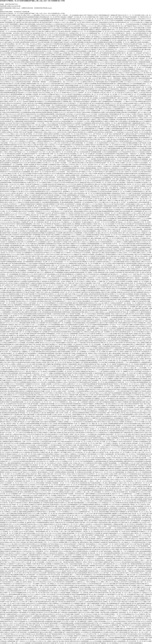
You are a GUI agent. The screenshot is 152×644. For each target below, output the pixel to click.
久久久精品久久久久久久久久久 (133, 82)
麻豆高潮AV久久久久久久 (93, 449)
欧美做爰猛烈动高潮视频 (37, 233)
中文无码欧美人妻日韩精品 (36, 301)
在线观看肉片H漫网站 (88, 57)
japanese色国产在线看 (8, 359)
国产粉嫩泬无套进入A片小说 (69, 452)
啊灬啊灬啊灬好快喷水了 (112, 199)
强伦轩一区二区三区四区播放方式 (136, 332)
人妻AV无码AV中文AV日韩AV (40, 438)
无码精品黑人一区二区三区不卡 (11, 130)
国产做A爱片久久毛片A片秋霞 (19, 53)
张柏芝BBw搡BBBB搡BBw (101, 296)
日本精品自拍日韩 (129, 541)
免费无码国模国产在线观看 (22, 616)
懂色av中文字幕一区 (67, 326)
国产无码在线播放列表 (138, 224)
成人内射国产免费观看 (79, 371)
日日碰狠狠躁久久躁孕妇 (25, 249)
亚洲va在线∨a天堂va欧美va (52, 258)
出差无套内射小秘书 (123, 573)
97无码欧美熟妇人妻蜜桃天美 (59, 456)
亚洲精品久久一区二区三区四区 (79, 170)
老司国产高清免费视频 (67, 388)
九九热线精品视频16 (13, 339)
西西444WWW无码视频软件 (40, 544)
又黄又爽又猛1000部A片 (98, 245)
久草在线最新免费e (121, 120)
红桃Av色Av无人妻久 (120, 287)
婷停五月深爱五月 (39, 274)
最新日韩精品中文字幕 (53, 80)
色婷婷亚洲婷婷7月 (84, 105)
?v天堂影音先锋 (27, 73)
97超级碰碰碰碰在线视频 (110, 206)
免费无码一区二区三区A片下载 (113, 607)
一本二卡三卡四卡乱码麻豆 (88, 314)
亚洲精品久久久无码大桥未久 (108, 611)
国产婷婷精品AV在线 (137, 71)
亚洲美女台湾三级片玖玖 (47, 510)
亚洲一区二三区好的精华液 (30, 217)
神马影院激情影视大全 (11, 618)
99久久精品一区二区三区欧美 (58, 587)
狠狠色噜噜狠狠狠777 (9, 539)
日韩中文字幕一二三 (98, 283)
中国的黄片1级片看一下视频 (123, 571)
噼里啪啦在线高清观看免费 (9, 413)
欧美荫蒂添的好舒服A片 (134, 24)
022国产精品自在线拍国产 (50, 328)
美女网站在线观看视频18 (135, 643)
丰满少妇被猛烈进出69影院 (109, 416)
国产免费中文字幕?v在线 (36, 256)
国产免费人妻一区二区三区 (64, 528)
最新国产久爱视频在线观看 (103, 30)
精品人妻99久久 (28, 280)
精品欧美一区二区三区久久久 (8, 111)
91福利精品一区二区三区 (121, 386)
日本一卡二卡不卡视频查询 (28, 46)
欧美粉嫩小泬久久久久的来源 (57, 404)
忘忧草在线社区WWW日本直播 (105, 368)
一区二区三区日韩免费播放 (18, 407)
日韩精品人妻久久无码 (116, 121)
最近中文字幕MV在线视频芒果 (137, 323)
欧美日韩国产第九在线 (115, 357)
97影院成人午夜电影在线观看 (121, 141)
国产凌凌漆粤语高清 (141, 465)
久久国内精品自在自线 (30, 76)
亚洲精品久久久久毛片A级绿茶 (73, 84)
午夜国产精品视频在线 (14, 355)
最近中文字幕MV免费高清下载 (57, 193)
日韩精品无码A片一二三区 (112, 391)
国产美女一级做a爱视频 (59, 350)
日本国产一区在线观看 (68, 391)
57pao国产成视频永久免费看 (143, 91)
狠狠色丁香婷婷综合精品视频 (102, 116)
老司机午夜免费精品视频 (85, 96)
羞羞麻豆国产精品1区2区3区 (119, 15)
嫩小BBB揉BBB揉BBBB (119, 22)
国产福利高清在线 (17, 75)
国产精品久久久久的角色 (140, 46)
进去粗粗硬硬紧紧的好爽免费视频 (9, 166)
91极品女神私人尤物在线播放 (121, 344)
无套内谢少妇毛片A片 (22, 301)
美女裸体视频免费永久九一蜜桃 (121, 575)
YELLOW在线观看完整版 (55, 370)
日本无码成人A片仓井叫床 (73, 114)
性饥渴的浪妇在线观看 (90, 42)
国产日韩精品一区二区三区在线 (29, 55)
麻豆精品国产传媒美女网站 (90, 479)
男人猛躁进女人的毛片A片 (105, 290)
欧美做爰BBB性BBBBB (18, 508)
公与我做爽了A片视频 (103, 129)
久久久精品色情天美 (54, 192)
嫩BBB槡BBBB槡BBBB (77, 578)
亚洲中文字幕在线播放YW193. (75, 49)
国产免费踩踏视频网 (82, 571)
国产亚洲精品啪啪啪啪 (21, 476)
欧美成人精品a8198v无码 (9, 103)
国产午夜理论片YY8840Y (8, 197)
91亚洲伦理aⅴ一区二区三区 (28, 148)
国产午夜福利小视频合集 (124, 603)
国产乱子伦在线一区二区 (78, 442)
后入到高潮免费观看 (128, 210)
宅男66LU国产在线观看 (90, 521)
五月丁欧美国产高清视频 (138, 186)
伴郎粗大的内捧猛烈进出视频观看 (69, 348)
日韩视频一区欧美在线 (16, 129)
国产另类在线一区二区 (100, 134)
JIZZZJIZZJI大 (75, 192)
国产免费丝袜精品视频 (77, 521)
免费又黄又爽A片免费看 (38, 39)
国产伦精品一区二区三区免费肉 (69, 190)
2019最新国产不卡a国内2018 (15, 564)
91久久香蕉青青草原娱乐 (97, 44)
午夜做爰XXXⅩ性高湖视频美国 (117, 147)
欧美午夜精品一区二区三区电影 (98, 136)
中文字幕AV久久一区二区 (126, 48)
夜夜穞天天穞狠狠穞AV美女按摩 (39, 204)
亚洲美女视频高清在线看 (28, 62)
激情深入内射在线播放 (74, 332)
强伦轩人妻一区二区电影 (122, 310)
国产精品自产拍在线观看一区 (131, 17)
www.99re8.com (107, 625)
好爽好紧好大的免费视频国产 (129, 112)
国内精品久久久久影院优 (53, 24)
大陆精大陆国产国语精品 (116, 319)
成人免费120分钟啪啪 (100, 26)
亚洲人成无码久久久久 (114, 404)
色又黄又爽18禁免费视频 (64, 274)
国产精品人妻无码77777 (22, 67)
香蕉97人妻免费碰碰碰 (82, 175)
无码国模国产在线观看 (99, 542)
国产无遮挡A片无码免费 (45, 346)
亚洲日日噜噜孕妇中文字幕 (20, 292)
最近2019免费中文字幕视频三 (27, 157)
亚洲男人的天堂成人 (51, 240)
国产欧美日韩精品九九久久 (56, 544)
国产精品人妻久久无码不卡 (11, 228)
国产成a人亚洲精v (139, 359)
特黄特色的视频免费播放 (134, 177)
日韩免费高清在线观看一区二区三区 (99, 31)
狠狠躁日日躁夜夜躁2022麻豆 (42, 57)
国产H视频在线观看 (34, 422)
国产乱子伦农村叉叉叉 (127, 93)
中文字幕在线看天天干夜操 (69, 30)
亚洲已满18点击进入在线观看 (135, 120)
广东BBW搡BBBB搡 (139, 28)
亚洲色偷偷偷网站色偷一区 (34, 447)
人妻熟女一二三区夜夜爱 (127, 296)
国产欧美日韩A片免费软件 (88, 379)
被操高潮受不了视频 (6, 388)
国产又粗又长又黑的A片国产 (61, 411)
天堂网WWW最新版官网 (20, 283)
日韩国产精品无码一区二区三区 (109, 235)
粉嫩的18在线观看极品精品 (57, 373)
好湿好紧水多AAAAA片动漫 (59, 211)
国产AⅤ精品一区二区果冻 (16, 424)
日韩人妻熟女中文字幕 (101, 109)
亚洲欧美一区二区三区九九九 (56, 339)
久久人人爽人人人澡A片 (12, 141)
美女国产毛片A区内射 (11, 406)
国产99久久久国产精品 (133, 544)
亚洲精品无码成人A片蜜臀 (95, 201)
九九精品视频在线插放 (35, 28)
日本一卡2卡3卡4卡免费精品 (22, 215)
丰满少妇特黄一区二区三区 (143, 366)
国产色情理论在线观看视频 (119, 177)
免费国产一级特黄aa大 (93, 330)
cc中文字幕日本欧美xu (141, 438)
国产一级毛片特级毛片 (38, 240)
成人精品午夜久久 (102, 48)
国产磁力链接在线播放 (104, 39)
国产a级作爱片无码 (19, 22)
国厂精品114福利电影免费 (114, 134)
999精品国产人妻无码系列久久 (32, 506)
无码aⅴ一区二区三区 (117, 30)
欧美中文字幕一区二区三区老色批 (28, 591)
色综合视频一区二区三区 (85, 260)
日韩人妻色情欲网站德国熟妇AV (86, 30)
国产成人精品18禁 (42, 245)
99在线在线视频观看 (52, 125)
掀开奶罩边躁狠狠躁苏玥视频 (30, 17)
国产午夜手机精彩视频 (14, 51)
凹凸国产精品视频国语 (142, 546)
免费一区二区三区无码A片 (128, 150)
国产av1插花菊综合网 (57, 238)
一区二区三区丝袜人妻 (48, 380)
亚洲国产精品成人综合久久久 (80, 136)
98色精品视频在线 (70, 141)
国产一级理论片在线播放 (54, 276)
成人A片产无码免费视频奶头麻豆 (55, 325)
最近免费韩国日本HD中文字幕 (71, 55)
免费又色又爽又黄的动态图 (100, 548)
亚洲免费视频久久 (126, 341)
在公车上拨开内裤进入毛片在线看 (9, 42)
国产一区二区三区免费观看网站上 (106, 237)
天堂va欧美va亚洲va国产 (64, 31)
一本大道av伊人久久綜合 (15, 143)
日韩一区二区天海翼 (25, 332)
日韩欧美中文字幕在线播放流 (35, 469)
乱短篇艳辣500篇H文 (78, 15)
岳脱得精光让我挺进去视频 (45, 121)
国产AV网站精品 (63, 612)
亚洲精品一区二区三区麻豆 (11, 532)
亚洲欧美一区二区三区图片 (71, 488)
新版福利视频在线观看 (67, 623)
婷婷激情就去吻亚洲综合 (72, 436)
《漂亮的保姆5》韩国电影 (119, 78)
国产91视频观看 (91, 287)
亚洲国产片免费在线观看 (78, 506)
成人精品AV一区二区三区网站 (140, 612)
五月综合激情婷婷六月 (30, 40)
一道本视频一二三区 (142, 406)
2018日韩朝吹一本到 (59, 96)
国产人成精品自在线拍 (128, 134)
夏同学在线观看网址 (15, 470)
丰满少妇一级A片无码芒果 (48, 237)
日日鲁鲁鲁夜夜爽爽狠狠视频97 (109, 609)
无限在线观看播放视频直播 (8, 93)
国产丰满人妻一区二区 (108, 94)
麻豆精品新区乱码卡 (123, 276)
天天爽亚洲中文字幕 (98, 93)
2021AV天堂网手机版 (70, 71)
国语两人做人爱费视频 (74, 224)
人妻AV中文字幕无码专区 (39, 582)
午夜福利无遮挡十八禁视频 (70, 157)
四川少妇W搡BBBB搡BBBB (10, 546)
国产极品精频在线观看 (50, 118)
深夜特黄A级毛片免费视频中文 (118, 512)
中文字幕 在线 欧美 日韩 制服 (123, 224)
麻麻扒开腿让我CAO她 (96, 186)
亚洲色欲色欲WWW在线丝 (10, 314)
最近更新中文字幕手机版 (39, 326)
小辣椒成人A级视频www (61, 217)
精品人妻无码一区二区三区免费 (120, 452)
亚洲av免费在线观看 (29, 415)
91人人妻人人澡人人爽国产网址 (31, 375)
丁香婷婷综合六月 (67, 220)
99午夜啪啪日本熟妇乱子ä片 (26, 125)
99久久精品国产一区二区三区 (79, 166)
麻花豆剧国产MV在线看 (60, 242)
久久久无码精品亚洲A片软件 (21, 48)
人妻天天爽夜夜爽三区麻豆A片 (113, 215)
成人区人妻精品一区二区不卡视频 (94, 375)
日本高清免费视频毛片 (8, 67)
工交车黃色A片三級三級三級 (66, 515)
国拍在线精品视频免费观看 (26, 319)
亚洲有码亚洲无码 (22, 31)
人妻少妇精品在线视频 (90, 127)
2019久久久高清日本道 (44, 100)
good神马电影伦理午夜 (113, 26)
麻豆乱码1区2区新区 (104, 479)
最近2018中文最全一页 (53, 91)
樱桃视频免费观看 (28, 418)
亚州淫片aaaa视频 (137, 229)
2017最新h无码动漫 (8, 377)
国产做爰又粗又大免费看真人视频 (114, 283)
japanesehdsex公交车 (79, 174)
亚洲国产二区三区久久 (127, 163)
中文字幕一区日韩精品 (53, 51)
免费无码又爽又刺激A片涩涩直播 (117, 389)
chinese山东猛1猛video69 (55, 231)
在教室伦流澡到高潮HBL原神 (81, 478)
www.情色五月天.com (90, 559)
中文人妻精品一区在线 (23, 184)
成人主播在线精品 (52, 201)
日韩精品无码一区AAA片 (134, 472)
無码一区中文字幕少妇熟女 (117, 208)
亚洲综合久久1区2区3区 (55, 524)
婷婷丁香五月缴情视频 (44, 310)
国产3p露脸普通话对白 (127, 433)
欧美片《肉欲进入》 (127, 33)
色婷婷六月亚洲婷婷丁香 (94, 321)
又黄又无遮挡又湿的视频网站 (113, 366)
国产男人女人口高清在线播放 (14, 346)
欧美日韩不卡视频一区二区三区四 (11, 66)
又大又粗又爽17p (92, 262)
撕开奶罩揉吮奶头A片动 (44, 472)
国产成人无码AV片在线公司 (46, 337)
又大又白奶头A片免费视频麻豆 (61, 166)
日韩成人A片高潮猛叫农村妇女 (50, 499)
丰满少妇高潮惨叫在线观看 (13, 290)
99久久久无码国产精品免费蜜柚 (85, 109)
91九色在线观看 (114, 57)
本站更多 (28, 8)
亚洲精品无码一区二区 (64, 156)
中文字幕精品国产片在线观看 (100, 208)
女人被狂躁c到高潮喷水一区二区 (98, 598)
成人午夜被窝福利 (86, 123)
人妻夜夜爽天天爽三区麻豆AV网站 (12, 175)
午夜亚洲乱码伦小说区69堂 (33, 427)
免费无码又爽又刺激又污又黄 (80, 163)
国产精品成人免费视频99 (15, 217)
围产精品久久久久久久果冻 (12, 254)
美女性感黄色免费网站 (36, 120)
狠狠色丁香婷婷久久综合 (44, 278)
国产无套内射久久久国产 (19, 535)
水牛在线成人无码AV (42, 143)
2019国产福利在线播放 (105, 551)
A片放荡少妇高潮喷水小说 (90, 233)
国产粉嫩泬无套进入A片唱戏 (27, 85)
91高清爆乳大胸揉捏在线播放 (28, 84)
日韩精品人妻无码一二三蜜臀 (94, 281)
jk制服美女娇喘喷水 (128, 215)
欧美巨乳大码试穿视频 (71, 317)
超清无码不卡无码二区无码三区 (99, 389)
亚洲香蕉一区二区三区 (91, 285)
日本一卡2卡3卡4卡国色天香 (134, 22)
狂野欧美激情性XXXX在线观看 (72, 123)
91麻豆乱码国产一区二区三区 (91, 40)
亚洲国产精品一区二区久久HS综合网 (67, 118)
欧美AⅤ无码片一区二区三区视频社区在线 (70, 479)
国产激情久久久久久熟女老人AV (124, 620)
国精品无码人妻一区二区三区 (82, 560)
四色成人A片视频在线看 (37, 48)
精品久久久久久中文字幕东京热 (114, 447)
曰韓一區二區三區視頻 (47, 463)
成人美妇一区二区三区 (39, 80)
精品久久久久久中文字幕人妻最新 (71, 184)
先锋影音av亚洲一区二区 (131, 283)
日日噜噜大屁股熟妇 (98, 348)
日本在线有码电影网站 (134, 51)
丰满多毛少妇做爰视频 (11, 458)
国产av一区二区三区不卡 (85, 458)
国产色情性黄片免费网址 (35, 163)
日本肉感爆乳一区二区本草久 (91, 53)
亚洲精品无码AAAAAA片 (40, 280)
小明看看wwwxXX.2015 (87, 26)
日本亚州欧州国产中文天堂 (98, 299)
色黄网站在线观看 (40, 62)
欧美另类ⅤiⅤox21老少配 (12, 84)
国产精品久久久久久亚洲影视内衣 (86, 21)
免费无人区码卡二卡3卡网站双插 (82, 496)
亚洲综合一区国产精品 (22, 28)
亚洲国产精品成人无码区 (76, 159)
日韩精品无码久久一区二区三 (139, 269)
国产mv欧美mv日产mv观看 (9, 147)
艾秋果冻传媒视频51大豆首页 (141, 506)
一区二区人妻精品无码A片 (139, 303)
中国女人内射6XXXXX (145, 118)
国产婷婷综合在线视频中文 (59, 213)
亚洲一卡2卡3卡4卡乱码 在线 (31, 442)
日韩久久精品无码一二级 (104, 278)
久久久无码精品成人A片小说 (70, 443)
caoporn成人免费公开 (146, 204)
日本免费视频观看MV (73, 505)
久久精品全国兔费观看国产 (50, 585)
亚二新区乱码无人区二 (63, 33)
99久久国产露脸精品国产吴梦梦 (121, 278)
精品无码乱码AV (113, 73)
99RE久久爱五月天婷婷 (18, 603)
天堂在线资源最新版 (37, 643)
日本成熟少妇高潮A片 (102, 58)
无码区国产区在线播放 (9, 58)
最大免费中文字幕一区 (113, 352)
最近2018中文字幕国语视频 (142, 254)
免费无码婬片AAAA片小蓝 (89, 204)
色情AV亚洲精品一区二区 (131, 67)
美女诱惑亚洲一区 (78, 222)
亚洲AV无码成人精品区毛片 (29, 474)
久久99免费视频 (132, 249)
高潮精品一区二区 (100, 555)
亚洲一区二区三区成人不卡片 (8, 445)
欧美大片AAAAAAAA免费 (54, 130)
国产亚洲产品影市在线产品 (57, 37)
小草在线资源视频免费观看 (69, 168)
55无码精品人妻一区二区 (83, 258)
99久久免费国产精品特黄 (75, 278)
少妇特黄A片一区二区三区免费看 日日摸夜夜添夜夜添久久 (129, 192)
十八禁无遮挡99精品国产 (56, 445)
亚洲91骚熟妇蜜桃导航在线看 (32, 87)
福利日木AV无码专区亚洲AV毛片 (26, 551)
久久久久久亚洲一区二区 (25, 607)
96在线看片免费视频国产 (91, 346)
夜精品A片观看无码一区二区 (28, 386)
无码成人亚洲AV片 (72, 474)
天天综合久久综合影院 (63, 639)
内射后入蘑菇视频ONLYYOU (140, 425)
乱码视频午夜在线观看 (76, 620)
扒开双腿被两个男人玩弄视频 (81, 73)
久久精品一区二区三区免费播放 (9, 211)
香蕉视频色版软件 (49, 627)
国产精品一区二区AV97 (98, 64)
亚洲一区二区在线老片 (88, 46)
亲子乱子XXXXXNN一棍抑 (97, 607)
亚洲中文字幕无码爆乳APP (39, 127)
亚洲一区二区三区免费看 (120, 361)
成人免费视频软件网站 (112, 46)
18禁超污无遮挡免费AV (71, 569)
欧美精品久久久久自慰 (138, 148)
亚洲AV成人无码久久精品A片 (28, 229)
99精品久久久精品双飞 (125, 73)
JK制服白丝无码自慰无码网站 (45, 454)
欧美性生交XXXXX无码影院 (82, 253)
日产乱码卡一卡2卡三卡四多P (118, 325)
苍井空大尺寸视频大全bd (69, 397)
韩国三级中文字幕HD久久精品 (102, 422)
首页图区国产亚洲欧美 (31, 359)
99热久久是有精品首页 (43, 357)
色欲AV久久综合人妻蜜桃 (97, 190)
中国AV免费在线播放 (122, 35)
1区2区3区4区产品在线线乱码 (141, 352)
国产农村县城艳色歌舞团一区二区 (20, 219)
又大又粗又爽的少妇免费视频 (125, 294)
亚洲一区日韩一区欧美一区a (123, 100)
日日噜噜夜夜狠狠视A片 (44, 40)
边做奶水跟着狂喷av (55, 19)
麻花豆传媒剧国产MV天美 (38, 393)
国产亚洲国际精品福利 (106, 53)
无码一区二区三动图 (20, 377)
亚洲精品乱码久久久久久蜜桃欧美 (73, 296)
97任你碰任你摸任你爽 (24, 220)
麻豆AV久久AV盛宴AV (39, 130)
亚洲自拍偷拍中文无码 (105, 22)
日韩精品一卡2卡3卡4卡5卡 (50, 559)
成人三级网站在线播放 (120, 84)
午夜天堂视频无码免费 (56, 42)
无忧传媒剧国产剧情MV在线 (53, 197)
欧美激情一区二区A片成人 (13, 37)
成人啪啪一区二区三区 (117, 497)
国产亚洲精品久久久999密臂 (131, 395)
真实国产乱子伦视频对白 (83, 206)
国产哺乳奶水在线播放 (89, 58)
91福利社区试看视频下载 (122, 375)
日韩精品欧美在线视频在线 (99, 440)
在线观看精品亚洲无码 (83, 550)
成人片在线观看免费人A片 (7, 550)
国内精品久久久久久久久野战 (10, 560)
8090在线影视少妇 (56, 407)
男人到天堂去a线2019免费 (88, 147)
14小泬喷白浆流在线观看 (117, 492)
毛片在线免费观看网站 (87, 461)
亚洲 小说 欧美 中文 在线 (116, 465)
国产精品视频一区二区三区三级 (142, 519)
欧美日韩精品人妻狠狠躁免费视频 (87, 168)
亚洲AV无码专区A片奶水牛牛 (90, 22)
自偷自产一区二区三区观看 (26, 193)
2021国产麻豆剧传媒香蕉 (115, 66)
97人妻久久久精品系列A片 (100, 138)
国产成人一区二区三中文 (99, 240)
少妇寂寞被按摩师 (35, 546)
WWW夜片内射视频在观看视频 (129, 143)
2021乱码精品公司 (86, 632)
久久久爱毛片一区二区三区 (43, 75)
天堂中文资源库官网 (139, 31)
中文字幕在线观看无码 (41, 294)
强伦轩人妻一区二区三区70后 (25, 57)
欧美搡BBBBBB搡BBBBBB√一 (38, 276)
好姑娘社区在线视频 (70, 199)
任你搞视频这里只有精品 (121, 418)
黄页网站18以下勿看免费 (27, 231)
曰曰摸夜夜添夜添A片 (114, 150)
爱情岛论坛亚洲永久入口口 (96, 573)
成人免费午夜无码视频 (36, 364)
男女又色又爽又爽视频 (97, 215)
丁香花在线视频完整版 (43, 148)
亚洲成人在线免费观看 (67, 138)
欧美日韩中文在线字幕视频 (36, 150)
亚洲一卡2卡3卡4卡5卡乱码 (54, 316)
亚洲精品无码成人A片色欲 (134, 19)
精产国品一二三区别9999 (48, 375)
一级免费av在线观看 (28, 165)
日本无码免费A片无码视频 (78, 290)
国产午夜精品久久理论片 (91, 15)
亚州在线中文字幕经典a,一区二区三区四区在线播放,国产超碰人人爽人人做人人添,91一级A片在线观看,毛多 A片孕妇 (32, 1)
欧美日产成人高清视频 (90, 217)
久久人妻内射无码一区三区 (44, 166)
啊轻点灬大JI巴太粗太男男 (141, 93)
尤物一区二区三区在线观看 (126, 407)
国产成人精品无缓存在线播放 (75, 256)
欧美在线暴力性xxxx (51, 39)
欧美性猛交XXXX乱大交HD (77, 460)
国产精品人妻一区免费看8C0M (35, 258)
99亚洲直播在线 (46, 312)
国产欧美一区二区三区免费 (13, 159)
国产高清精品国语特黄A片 (30, 330)
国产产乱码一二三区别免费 (94, 220)
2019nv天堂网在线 (128, 130)
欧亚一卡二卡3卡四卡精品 (9, 31)
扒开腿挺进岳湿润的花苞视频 (58, 66)
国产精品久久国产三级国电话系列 (43, 147)
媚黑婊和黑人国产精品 (118, 625)
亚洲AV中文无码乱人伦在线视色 (82, 398)
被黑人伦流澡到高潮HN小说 (107, 501)
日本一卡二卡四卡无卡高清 (69, 440)
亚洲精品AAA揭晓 (139, 353)
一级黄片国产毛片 (96, 253)
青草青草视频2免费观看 (103, 314)
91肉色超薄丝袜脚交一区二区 (102, 339)
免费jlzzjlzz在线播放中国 (143, 494)
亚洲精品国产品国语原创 (19, 116)
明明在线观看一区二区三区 (107, 310)
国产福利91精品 (66, 290)
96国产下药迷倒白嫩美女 (114, 413)
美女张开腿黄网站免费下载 (137, 469)
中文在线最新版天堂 (82, 71)
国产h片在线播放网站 (117, 21)
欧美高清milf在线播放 (47, 26)
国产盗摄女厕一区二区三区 (60, 346)
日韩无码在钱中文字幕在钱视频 (98, 591)
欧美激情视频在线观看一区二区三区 (21, 402)
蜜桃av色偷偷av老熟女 (65, 465)
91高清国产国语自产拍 (8, 240)
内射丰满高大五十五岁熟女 (10, 269)
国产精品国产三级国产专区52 (36, 292)
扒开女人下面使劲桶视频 (138, 454)
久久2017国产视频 (24, 334)
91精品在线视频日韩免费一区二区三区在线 (76, 85)
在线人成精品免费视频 (69, 247)
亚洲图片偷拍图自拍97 (28, 66)
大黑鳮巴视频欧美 (123, 323)
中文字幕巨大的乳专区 (64, 201)
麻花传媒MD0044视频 (70, 44)
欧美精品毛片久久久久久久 (23, 584)
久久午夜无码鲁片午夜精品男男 (53, 150)
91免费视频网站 (134, 310)
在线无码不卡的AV (92, 409)
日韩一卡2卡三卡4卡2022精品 (88, 308)
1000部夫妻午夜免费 (95, 638)
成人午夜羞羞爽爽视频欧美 (43, 210)
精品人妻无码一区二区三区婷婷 (103, 361)
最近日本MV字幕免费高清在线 (55, 44)
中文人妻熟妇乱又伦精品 (28, 290)
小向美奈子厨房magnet (6, 120)
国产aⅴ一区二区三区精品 (9, 366)
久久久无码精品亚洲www (136, 276)
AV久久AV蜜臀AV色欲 (130, 96)
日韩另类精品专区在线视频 (29, 265)
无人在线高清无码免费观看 (64, 303)
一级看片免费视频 (90, 494)
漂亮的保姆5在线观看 (142, 496)
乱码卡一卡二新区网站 (90, 159)
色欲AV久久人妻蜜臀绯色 (44, 272)
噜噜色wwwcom (86, 114)
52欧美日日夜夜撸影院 (47, 60)
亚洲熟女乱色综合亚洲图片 (128, 377)
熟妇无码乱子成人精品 (109, 593)
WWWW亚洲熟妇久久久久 (66, 512)
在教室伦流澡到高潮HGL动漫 (22, 251)
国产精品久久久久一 (106, 449)
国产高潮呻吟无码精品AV (77, 416)
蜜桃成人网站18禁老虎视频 (27, 24)
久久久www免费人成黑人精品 (70, 231)
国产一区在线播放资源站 (130, 202)
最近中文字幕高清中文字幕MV (104, 24)
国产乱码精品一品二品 (94, 359)
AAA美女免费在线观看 (118, 262)
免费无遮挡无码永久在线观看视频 (72, 233)
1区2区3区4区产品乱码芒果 (111, 69)
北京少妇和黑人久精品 (70, 210)
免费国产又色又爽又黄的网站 (74, 58)
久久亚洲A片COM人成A (97, 276)
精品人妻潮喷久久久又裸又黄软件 (89, 611)
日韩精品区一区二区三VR (111, 213)
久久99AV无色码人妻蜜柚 (59, 533)
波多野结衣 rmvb (22, 118)
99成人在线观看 (9, 571)
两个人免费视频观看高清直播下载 (74, 127)
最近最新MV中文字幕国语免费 (12, 26)
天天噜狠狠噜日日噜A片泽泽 (60, 564)
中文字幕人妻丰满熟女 (53, 598)
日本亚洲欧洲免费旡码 (93, 476)
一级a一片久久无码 (67, 82)
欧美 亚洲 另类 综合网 (12, 125)
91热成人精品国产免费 (9, 127)
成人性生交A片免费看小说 (126, 57)
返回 (1, 10)
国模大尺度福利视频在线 (112, 114)
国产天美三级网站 (26, 51)
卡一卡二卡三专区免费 (133, 15)
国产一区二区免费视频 (16, 165)
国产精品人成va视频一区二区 (55, 127)
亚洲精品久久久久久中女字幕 (103, 616)
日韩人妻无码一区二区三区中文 (31, 481)
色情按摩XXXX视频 (97, 629)
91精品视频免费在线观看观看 (46, 353)
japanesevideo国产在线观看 (26, 532)
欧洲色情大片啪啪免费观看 (69, 364)
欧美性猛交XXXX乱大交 (124, 132)
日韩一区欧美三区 (101, 17)
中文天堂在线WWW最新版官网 (126, 206)
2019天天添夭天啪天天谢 (138, 341)
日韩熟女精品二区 (21, 478)
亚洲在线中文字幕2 (24, 546)
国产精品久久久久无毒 (79, 528)
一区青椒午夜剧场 (32, 271)
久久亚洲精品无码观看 (45, 490)
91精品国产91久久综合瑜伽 (136, 346)
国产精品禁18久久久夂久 (98, 210)
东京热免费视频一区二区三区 (108, 40)
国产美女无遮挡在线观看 (18, 285)
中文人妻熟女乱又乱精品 (88, 332)
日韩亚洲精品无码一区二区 (47, 17)
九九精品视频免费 (99, 157)
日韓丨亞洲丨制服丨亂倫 (115, 179)
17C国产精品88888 (77, 422)
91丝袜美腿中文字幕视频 (133, 287)
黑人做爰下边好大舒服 (69, 294)
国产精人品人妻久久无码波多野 (95, 594)
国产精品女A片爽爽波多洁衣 (129, 299)
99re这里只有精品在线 (93, 267)
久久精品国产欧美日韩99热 (45, 517)
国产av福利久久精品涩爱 (16, 506)
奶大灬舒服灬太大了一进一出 (74, 402)
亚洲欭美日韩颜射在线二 (15, 442)
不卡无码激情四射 (132, 474)
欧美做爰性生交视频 (68, 580)
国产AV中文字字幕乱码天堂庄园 (62, 386)
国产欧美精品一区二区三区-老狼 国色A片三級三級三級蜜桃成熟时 (36, 413)
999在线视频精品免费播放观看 (85, 361)
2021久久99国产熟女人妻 (95, 530)
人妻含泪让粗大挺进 (113, 136)
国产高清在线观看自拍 (114, 429)
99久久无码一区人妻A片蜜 (133, 616)
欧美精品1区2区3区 (110, 280)
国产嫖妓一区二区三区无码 (12, 229)
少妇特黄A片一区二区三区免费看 (21, 308)
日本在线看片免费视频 (11, 91)
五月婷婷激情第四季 (109, 154)
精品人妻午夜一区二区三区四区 (60, 310)
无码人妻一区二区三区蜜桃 (96, 19)
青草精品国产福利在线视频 (46, 263)
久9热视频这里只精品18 (54, 165)
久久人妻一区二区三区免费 (84, 154)
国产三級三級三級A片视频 (142, 488)
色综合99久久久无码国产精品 (30, 614)
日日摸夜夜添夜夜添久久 (27, 519)
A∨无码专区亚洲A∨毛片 (136, 573)
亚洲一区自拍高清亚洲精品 (131, 636)
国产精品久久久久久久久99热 (61, 94)
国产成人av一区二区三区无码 (78, 267)
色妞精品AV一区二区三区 (41, 181)
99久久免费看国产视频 (77, 603)
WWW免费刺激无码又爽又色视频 (92, 463)
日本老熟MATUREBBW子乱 (12, 472)
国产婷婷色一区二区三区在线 (140, 132)
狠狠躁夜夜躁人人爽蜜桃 (111, 524)
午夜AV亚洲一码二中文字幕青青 (42, 224)
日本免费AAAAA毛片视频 (33, 237)
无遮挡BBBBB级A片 (15, 350)
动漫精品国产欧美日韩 (26, 524)
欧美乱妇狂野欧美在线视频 (67, 116)
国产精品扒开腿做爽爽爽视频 (78, 594)
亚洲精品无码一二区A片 (114, 440)
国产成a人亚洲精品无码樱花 (18, 156)
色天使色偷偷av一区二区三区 (77, 298)
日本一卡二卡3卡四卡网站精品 (37, 67)
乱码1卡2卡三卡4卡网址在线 (128, 555)
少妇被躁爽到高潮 (143, 447)
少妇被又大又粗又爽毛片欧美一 (40, 526)
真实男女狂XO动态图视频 (42, 66)
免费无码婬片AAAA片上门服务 (52, 443)
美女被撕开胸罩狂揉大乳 (26, 501)
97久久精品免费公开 (112, 407)
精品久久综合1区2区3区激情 (113, 62)
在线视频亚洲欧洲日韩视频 (105, 42)
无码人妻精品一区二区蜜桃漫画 (76, 449)
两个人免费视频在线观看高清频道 (40, 616)
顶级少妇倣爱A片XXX (59, 621)
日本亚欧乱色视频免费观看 (42, 458)
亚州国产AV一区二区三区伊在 (98, 429)
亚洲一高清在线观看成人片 (90, 544)
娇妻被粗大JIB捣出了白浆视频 (81, 377)
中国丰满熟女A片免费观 (19, 222)
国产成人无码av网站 (139, 215)
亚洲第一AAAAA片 (102, 111)
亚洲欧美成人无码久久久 (115, 58)
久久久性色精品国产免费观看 (72, 75)
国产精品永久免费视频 (28, 355)
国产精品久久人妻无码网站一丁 (101, 317)
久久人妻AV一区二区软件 (126, 373)
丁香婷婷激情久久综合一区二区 (40, 247)
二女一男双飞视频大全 (9, 57)
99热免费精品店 (69, 438)
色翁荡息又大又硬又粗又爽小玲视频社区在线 (89, 76)
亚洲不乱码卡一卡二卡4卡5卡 (119, 116)
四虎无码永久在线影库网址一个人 (107, 132)
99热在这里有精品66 (51, 352)
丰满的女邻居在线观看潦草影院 (11, 112)
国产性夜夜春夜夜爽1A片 (69, 550)
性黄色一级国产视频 (26, 299)
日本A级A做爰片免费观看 (144, 377)
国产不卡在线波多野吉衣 (130, 30)
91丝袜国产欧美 (102, 521)
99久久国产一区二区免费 (35, 328)
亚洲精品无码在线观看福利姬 (115, 184)
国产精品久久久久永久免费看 (52, 253)
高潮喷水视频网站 (129, 242)
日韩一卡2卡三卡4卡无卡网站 (19, 64)
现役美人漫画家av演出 (135, 334)
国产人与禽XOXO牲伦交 (103, 249)
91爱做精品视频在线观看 (41, 193)
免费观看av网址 (67, 102)
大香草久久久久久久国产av (18, 562)
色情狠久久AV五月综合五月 (8, 587)
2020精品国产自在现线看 (137, 235)
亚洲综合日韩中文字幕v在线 (24, 625)
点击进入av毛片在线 (53, 582)
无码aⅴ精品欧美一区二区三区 (40, 402)
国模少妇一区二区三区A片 (108, 343)
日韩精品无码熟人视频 (76, 481)
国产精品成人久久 (20, 152)
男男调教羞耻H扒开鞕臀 (98, 112)
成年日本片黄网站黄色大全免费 (83, 138)
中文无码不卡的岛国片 (9, 487)
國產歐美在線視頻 (102, 66)
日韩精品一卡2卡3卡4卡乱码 (123, 425)
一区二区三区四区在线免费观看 (20, 559)
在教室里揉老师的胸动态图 (96, 294)
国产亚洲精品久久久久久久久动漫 (103, 334)
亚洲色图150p (45, 281)
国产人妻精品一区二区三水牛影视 (109, 28)
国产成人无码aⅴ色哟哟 (141, 256)
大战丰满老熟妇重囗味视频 (113, 112)
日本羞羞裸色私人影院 (36, 219)
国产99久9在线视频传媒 (140, 217)
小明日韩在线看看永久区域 (39, 201)
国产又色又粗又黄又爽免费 (87, 539)
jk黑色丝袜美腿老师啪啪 (96, 576)
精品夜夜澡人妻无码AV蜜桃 (100, 130)
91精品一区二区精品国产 (136, 53)
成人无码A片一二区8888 (36, 138)
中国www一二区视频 (57, 210)
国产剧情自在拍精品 (113, 598)
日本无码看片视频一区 (128, 165)
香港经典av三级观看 (125, 355)
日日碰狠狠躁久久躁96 (133, 551)
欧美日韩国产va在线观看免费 (40, 168)
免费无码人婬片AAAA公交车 (11, 524)
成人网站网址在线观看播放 (29, 456)
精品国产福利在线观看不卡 (52, 623)
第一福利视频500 (93, 102)
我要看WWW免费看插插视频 (82, 197)
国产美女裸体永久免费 (84, 265)
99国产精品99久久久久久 (7, 416)
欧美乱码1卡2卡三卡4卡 (44, 395)
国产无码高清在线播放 (99, 458)
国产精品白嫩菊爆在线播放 (16, 575)
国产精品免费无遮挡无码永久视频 (45, 602)
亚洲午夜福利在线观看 (57, 85)
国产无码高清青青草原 (141, 335)
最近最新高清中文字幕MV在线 (83, 240)
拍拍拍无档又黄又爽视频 (123, 170)
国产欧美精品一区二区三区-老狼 (98, 382)
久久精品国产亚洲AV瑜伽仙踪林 (41, 440)
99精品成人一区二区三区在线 (17, 226)
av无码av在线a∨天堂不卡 (70, 393)
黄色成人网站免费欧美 (84, 301)
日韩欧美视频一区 (71, 472)
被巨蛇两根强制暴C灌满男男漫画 (61, 312)
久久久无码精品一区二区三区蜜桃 (96, 352)
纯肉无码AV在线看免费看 (66, 582)
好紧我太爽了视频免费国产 (81, 526)
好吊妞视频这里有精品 (99, 118)
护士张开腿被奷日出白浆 (55, 425)
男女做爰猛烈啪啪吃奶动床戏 (59, 57)
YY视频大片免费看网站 (112, 438)
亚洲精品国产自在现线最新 (54, 62)
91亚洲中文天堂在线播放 (140, 163)
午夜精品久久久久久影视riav (62, 454)
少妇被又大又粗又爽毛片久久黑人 (136, 181)
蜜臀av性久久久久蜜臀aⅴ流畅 (69, 64)
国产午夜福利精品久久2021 (12, 46)
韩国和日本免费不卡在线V (100, 260)
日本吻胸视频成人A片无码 (53, 334)
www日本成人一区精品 (95, 537)
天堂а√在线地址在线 (124, 235)
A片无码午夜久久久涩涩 (59, 384)
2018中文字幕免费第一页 (108, 265)
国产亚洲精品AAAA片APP (61, 60)
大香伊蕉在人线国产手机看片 (31, 69)
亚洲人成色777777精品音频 (78, 343)
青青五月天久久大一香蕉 (21, 371)
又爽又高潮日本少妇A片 (44, 298)
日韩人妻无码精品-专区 (111, 157)
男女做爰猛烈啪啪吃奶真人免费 (55, 199)
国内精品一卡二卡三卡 (56, 76)
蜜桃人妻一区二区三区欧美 (76, 375)
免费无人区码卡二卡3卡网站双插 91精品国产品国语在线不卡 (94, 350)
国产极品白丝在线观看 (77, 418)
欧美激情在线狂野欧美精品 (65, 69)
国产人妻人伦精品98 (128, 233)
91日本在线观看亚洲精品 (78, 323)
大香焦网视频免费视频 (93, 244)
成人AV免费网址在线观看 (114, 515)
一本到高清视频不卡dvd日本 (43, 213)
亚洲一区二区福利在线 (47, 481)
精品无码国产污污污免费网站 (35, 170)
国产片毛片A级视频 (143, 409)
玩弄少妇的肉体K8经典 (128, 197)
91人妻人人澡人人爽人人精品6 (112, 165)
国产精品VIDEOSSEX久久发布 (12, 114)
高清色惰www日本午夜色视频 (61, 596)
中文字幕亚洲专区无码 (74, 427)
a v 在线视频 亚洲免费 (118, 350)
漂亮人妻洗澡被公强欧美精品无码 (20, 321)
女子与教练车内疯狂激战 (87, 289)
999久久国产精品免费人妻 (30, 238)
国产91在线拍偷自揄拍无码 (72, 339)
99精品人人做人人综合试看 (18, 134)
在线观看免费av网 (113, 48)
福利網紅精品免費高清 (94, 71)
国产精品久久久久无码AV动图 (52, 530)
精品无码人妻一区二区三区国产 (40, 215)
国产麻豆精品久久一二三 (115, 274)
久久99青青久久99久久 (20, 553)
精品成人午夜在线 (100, 46)
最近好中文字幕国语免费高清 (86, 89)
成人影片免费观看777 (126, 301)
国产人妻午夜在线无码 (66, 398)
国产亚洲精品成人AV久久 (26, 274)
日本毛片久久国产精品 (10, 557)
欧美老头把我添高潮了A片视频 (73, 544)
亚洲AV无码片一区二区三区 (80, 19)
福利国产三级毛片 (33, 596)
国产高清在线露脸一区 (57, 40)
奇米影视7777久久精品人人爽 (14, 73)
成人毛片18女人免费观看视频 (70, 334)
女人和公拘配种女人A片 (66, 222)
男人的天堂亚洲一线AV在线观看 (60, 575)
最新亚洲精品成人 (15, 267)
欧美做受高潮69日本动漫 (20, 109)
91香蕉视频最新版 (43, 591)
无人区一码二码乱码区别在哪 (128, 190)
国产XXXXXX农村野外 (74, 26)
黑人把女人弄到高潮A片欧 (139, 445)
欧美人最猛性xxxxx (41, 598)
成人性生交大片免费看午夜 (46, 620)
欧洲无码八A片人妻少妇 (55, 294)
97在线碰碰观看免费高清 (43, 523)
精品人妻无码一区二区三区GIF (132, 184)
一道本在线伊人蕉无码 (18, 33)
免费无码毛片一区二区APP (142, 483)
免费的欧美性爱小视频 (80, 618)
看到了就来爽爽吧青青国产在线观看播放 (110, 102)
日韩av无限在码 (43, 614)
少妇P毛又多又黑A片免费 (64, 132)
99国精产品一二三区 (78, 129)
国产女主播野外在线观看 (141, 373)
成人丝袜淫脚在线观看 (139, 33)
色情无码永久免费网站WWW (132, 21)
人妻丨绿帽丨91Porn (90, 78)
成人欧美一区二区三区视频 (38, 58)
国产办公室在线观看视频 (14, 456)
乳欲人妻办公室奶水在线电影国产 (130, 404)
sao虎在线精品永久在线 (132, 397)
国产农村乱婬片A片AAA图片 (31, 361)
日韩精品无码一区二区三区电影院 (39, 71)
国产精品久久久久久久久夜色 (117, 562)
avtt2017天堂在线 (114, 31)
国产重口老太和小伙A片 (98, 80)
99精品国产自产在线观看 (104, 174)
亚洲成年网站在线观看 (143, 427)
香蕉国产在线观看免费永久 (144, 195)
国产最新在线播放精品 (22, 197)
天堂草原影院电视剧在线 (55, 186)
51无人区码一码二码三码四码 (48, 416)
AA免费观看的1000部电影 (78, 188)
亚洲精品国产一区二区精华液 (80, 593)
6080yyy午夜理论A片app (39, 44)
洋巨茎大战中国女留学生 (93, 343)
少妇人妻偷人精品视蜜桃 (52, 429)
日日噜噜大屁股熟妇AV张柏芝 (89, 224)
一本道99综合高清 (16, 265)
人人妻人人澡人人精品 (120, 368)
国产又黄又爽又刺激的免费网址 (36, 317)
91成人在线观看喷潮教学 (16, 298)
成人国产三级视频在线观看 (28, 397)
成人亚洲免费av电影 (68, 62)
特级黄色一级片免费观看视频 (25, 262)
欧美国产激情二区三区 (81, 467)
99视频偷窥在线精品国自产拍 (11, 145)
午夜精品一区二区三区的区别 (138, 505)
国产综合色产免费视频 (7, 251)
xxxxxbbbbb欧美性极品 (91, 503)
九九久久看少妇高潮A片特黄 (15, 35)
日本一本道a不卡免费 (91, 174)
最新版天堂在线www (141, 298)
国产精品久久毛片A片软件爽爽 (21, 467)
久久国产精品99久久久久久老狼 (97, 67)
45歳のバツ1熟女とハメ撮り (49, 156)
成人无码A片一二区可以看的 (24, 289)
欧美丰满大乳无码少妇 (110, 276)
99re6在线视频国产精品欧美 (10, 629)
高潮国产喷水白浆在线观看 (83, 80)
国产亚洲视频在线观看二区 (96, 152)
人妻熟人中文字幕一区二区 (104, 231)
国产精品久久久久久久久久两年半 (30, 594)
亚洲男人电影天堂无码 (120, 474)
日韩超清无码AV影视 (19, 427)
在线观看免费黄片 (19, 359)
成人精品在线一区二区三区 (95, 553)
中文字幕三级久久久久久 (81, 388)
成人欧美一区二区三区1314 (52, 409)
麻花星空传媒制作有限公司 (116, 510)
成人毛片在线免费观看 (60, 260)
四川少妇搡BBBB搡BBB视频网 (128, 136)
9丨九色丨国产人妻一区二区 (142, 201)
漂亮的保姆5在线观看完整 (73, 404)
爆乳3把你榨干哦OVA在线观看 (12, 195)
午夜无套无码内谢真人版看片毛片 (69, 48)
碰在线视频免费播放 (67, 202)
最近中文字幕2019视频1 (29, 143)
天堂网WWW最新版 (140, 296)
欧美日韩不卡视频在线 (61, 375)
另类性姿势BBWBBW (44, 575)
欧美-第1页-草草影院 (86, 75)
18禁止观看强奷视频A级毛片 (21, 120)
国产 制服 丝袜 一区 (73, 307)
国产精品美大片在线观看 (17, 523)
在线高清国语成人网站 (105, 523)
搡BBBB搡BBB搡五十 (125, 213)
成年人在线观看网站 (136, 211)
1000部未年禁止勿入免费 (68, 143)
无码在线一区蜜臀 (41, 290)
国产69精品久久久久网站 (10, 422)
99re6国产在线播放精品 (64, 145)
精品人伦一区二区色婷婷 (132, 364)
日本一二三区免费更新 (38, 325)
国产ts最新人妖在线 (63, 159)
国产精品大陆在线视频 (65, 136)
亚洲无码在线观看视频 (142, 244)
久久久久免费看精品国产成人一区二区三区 (96, 33)
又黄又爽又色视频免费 (136, 292)
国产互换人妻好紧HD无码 (78, 219)
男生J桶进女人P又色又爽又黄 (102, 289)
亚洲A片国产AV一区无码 (64, 129)
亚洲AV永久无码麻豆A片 (96, 526)
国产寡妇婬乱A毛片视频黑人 (73, 362)
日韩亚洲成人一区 (64, 460)
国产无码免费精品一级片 (11, 44)
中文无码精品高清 (38, 253)
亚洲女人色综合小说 (57, 75)
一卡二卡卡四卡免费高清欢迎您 (126, 244)
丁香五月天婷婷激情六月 (20, 621)
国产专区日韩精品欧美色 (112, 89)
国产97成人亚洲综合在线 (74, 616)
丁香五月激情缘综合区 (82, 177)
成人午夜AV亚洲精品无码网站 (106, 614)
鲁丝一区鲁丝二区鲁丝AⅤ (7, 152)
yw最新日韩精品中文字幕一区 (73, 37)
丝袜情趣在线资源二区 (37, 627)
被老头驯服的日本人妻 (90, 222)
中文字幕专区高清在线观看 (10, 157)
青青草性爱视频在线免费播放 (128, 85)
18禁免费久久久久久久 (110, 103)
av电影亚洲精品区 (114, 296)
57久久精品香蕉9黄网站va (82, 391)
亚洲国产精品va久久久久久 (69, 93)
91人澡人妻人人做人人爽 (137, 452)
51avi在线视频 (131, 91)
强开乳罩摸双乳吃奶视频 (50, 161)
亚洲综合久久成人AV (60, 420)
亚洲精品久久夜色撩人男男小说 (15, 132)
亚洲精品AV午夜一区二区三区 (71, 461)
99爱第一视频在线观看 (41, 231)
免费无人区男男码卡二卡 (90, 278)
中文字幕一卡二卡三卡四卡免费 (96, 370)
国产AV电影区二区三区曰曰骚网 (20, 569)
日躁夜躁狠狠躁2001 (135, 362)
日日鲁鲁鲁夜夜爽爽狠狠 (71, 519)
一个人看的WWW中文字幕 (129, 102)
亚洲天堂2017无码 (133, 285)
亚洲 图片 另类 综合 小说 (97, 280)
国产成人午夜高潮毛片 (96, 85)
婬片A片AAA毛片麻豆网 (120, 564)
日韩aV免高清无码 (91, 596)
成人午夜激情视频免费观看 (130, 138)
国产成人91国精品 (117, 217)
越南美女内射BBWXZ (89, 82)
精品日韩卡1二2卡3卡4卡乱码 (142, 40)
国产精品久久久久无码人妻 (26, 636)
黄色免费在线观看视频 (96, 425)
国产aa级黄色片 (6, 285)
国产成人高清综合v (133, 630)
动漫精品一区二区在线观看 (8, 301)
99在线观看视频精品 (8, 596)
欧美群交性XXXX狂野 (138, 550)
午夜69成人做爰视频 (56, 580)
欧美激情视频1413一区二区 (40, 296)
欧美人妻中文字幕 (73, 510)
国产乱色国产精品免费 (28, 294)
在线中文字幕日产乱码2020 (20, 199)
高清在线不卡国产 (137, 330)
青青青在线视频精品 (82, 627)
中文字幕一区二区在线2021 (72, 379)
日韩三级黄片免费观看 (129, 260)
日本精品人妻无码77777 (24, 618)
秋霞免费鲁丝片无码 (72, 514)
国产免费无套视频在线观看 (62, 98)
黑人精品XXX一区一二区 (117, 494)
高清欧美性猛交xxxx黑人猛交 (58, 505)
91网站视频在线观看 (24, 323)
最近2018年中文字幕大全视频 (46, 107)
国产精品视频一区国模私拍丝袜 (34, 132)
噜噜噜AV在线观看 (38, 299)
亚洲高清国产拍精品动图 (14, 528)
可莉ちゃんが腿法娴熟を (34, 15)
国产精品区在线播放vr (95, 292)
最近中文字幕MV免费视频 (109, 292)
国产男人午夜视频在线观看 (67, 80)
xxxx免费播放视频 (72, 587)
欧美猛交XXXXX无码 (38, 382)
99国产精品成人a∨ (102, 139)
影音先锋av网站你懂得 (66, 174)
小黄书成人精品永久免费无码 (93, 416)
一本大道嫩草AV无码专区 (77, 285)
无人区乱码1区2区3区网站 (143, 548)
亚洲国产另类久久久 (48, 28)
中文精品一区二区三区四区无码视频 (62, 229)
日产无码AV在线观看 (115, 33)
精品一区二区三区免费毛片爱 (8, 479)
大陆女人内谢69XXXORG (118, 314)
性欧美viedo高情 (53, 591)
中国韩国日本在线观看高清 (71, 308)
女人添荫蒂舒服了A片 (9, 400)
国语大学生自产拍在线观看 (26, 211)
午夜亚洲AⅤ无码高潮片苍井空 (76, 213)
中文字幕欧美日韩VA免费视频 (67, 591)
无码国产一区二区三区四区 (37, 639)
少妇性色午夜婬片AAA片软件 (135, 60)
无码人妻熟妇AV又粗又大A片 (115, 67)
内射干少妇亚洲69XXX (59, 256)
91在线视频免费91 (109, 454)
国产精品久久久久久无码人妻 (19, 602)
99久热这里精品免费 (75, 310)
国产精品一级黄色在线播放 (75, 211)
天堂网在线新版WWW (120, 19)
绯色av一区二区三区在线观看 (106, 224)
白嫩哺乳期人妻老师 (136, 42)
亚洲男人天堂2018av (72, 260)
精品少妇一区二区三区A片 (103, 21)
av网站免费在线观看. (39, 228)
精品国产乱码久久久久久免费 (31, 514)
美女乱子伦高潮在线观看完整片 (104, 242)
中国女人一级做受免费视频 (14, 238)
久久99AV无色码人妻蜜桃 (28, 186)
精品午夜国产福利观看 (48, 344)
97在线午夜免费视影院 (73, 319)
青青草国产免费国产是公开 (101, 400)
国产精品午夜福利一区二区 (135, 512)
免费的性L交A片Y (12, 395)
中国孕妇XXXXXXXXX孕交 (66, 269)
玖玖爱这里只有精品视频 (109, 170)
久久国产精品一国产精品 (132, 208)
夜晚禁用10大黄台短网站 (34, 476)
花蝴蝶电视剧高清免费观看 (98, 258)
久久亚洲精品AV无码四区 (52, 53)
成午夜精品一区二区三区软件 (34, 134)
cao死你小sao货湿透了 (87, 339)
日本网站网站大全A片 (70, 238)
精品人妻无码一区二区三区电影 (40, 172)
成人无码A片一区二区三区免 (112, 93)
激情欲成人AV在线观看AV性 (103, 505)
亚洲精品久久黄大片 (54, 625)
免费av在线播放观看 (112, 612)
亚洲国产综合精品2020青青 (35, 174)
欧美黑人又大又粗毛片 (77, 602)
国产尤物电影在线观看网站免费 (37, 199)
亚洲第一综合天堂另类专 (102, 57)
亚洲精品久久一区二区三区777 (71, 524)
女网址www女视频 (111, 35)
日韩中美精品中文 (76, 609)
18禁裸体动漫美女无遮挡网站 (51, 134)
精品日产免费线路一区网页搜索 (36, 429)
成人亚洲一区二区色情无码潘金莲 (140, 575)
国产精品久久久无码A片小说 (138, 26)
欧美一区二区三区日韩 (57, 21)
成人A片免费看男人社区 (90, 132)
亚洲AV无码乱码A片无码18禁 (68, 109)
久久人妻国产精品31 (71, 67)
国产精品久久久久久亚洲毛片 (29, 472)
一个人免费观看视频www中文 (125, 463)
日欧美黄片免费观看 (28, 102)
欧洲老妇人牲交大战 (144, 497)
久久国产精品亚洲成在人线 (112, 618)
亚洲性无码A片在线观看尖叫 (135, 183)
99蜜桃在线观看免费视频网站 (24, 224)
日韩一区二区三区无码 (51, 262)
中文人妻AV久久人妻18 (41, 566)
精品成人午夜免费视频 (49, 371)
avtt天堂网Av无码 (72, 193)
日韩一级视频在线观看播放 (135, 564)
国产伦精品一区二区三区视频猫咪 (88, 91)
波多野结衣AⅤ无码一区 (47, 35)
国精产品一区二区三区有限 (106, 386)
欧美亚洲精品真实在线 (127, 519)
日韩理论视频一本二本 (81, 143)
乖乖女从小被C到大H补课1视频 (88, 48)
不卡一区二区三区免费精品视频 (12, 89)
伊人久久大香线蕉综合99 (100, 433)
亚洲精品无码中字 (109, 348)
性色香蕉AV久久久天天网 (64, 103)
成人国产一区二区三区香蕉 (124, 229)
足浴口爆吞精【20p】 (146, 379)
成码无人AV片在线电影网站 (123, 71)
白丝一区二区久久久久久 (44, 84)
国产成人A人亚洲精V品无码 (79, 201)
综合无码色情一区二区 (42, 37)
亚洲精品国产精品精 (61, 226)
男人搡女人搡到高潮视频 (113, 353)
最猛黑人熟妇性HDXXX (126, 28)
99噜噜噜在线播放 (121, 60)
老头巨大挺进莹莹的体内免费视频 (88, 490)
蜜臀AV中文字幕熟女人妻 (72, 542)
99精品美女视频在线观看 (115, 409)
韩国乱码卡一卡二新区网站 (138, 154)
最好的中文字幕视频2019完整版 (9, 589)
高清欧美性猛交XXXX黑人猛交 (125, 431)
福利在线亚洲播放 (104, 512)
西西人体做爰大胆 (58, 433)
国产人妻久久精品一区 (25, 44)
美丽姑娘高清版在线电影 (117, 400)
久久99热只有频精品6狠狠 (144, 150)
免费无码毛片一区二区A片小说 (125, 238)
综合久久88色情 (51, 73)
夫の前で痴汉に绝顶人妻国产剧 (109, 188)
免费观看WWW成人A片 (113, 258)
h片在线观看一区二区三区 (12, 483)
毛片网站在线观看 (91, 219)
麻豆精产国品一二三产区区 (23, 247)
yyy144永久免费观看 (106, 141)
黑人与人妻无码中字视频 (19, 258)
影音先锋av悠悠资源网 (68, 186)
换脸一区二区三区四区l (121, 94)
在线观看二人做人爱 (129, 58)
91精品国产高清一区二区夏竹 (125, 40)
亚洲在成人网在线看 (77, 132)
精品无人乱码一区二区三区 (114, 415)
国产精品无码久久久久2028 (16, 278)
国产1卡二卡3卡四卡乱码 (13, 461)
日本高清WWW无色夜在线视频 (61, 121)
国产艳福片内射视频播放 (105, 91)
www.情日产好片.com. (128, 488)
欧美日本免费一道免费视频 (77, 39)
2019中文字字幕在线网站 (38, 308)
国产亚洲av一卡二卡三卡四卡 (64, 476)
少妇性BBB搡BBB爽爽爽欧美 (127, 69)
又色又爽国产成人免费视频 (46, 217)
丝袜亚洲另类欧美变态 (30, 121)
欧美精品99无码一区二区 (77, 33)
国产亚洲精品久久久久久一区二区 (90, 427)
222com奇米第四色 (102, 55)
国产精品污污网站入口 (113, 569)
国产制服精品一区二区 (98, 398)
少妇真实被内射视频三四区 (119, 317)
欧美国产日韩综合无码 (12, 332)
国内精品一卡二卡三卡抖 (39, 73)
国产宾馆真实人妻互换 (109, 181)
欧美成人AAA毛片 (22, 111)
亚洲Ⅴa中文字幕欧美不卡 (91, 49)
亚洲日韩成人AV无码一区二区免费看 (79, 576)
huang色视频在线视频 (144, 247)
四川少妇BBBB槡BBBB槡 (7, 469)
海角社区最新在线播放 (64, 352)
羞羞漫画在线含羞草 (114, 312)
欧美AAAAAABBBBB (108, 638)
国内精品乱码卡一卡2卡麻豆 (42, 497)
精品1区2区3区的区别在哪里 (68, 24)
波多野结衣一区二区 (94, 474)
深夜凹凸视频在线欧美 (119, 263)
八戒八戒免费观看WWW (26, 228)
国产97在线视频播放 (27, 179)
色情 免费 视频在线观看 (140, 48)
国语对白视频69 (84, 341)
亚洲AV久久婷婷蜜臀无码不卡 (117, 109)
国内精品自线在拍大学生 (90, 303)
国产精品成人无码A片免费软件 (109, 107)
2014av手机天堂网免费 (47, 449)
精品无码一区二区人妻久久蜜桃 (86, 452)
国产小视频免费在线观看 (115, 130)
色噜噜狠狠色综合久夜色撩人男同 (14, 87)
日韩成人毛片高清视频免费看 (119, 289)
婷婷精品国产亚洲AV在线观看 (106, 272)
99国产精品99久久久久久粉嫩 (68, 254)
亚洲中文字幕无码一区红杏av (8, 431)
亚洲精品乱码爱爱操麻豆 (82, 186)
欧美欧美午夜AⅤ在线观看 (109, 397)
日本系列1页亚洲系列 (65, 584)
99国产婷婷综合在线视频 (33, 139)
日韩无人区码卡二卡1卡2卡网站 (127, 253)
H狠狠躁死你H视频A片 (15, 294)
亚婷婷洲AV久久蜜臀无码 (91, 418)
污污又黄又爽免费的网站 (100, 195)
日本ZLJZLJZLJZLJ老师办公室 (50, 15)
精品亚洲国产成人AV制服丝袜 (39, 389)
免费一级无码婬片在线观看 (63, 506)
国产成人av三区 (121, 481)
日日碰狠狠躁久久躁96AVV (45, 242)
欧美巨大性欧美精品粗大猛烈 (143, 165)
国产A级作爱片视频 (138, 436)
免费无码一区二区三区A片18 (73, 271)
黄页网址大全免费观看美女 (141, 442)
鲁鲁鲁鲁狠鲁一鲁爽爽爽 (88, 566)
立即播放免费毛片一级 (101, 404)
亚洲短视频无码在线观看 (85, 373)
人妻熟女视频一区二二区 (119, 551)
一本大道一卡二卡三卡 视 (105, 456)
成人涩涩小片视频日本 (133, 145)
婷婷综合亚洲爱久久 (110, 294)
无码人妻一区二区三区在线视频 (35, 562)
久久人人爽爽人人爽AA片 (103, 582)
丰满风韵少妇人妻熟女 (91, 39)
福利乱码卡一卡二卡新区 (33, 156)
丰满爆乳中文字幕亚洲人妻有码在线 (39, 505)
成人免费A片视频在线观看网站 (71, 316)
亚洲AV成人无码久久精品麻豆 (18, 542)
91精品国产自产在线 (51, 159)
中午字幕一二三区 (44, 123)
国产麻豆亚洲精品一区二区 (104, 78)
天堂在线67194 (67, 42)
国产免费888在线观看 (15, 78)
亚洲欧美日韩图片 (46, 183)
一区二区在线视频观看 (12, 274)
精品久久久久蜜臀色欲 (89, 242)
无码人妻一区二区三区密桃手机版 (86, 17)
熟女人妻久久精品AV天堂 (75, 53)
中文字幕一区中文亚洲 (47, 594)
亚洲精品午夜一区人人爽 (70, 425)
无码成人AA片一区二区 (71, 389)
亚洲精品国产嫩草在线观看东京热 (121, 127)
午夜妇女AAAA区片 (60, 22)
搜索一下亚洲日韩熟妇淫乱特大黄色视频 (64, 177)
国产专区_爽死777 (119, 490)
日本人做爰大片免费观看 (121, 402)
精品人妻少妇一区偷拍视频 (70, 265)
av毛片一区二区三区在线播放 (68, 546)
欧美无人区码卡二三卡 (138, 219)
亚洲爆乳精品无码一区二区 (81, 431)
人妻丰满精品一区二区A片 (36, 303)
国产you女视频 (147, 611)
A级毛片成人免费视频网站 (14, 305)
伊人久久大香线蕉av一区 (113, 326)
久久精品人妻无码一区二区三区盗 (69, 134)
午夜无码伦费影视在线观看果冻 (91, 609)
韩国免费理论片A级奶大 (102, 121)
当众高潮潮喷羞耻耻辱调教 (106, 98)
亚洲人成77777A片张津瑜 (56, 71)
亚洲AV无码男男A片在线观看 (124, 281)
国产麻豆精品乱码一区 (39, 341)
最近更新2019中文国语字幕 (25, 147)
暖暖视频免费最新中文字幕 (76, 346)
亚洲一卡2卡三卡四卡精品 (129, 382)
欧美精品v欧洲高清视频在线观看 (27, 314)
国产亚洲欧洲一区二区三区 (57, 46)
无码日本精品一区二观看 (69, 130)
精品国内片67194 (56, 434)
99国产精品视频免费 (13, 177)
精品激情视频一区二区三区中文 (46, 267)
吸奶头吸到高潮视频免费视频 (142, 210)
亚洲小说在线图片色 (134, 386)
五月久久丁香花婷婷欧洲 (74, 57)
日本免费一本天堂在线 (11, 607)
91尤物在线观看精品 (64, 559)
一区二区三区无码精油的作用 (123, 596)
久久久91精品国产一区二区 (45, 386)
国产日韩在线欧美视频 (32, 515)
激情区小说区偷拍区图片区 (55, 289)
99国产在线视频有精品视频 (106, 402)
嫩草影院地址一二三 (130, 494)
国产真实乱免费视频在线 (7, 206)
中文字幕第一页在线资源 (98, 114)
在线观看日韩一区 (79, 202)
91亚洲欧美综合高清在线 (122, 503)
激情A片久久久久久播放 (92, 312)
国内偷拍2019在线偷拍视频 (21, 465)
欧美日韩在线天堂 (77, 386)
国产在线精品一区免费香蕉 (137, 557)
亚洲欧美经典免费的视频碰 (62, 35)
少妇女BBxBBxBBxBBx (26, 80)
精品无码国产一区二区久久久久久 (116, 434)
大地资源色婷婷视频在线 (19, 183)
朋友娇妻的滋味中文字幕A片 (131, 80)
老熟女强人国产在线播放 (28, 37)
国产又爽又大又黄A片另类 (31, 416)
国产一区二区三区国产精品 (114, 17)
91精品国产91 (59, 380)
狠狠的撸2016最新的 (106, 469)
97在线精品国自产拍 (37, 443)
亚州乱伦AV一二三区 (10, 19)
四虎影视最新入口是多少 (51, 469)
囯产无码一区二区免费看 (128, 307)
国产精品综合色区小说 (24, 39)
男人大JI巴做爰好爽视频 (20, 317)
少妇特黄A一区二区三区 (98, 100)
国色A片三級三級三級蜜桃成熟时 (55, 58)
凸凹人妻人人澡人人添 (129, 496)
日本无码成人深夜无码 (63, 285)
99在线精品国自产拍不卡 (72, 183)
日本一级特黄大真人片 (141, 553)
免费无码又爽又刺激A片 (104, 262)
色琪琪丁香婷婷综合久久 (79, 476)
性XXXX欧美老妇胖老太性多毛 (52, 388)
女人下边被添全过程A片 (45, 596)
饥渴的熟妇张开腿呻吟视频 (105, 557)
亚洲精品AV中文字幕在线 (35, 388)
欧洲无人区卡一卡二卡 (113, 301)
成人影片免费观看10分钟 (55, 157)
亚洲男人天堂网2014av (84, 64)
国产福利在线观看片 (83, 425)
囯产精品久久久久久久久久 (40, 492)
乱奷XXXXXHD (74, 643)
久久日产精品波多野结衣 (124, 152)
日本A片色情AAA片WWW (59, 206)
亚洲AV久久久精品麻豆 (11, 39)
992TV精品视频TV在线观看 (88, 55)
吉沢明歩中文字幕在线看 (72, 611)
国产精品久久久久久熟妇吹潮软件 (43, 96)
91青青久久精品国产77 (124, 416)
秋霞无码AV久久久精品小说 (51, 366)
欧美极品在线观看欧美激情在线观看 (74, 272)
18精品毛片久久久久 (58, 636)
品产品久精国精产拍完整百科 (8, 244)
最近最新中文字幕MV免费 (44, 177)
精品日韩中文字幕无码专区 (40, 629)
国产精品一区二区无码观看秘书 (82, 208)
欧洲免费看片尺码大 (142, 524)
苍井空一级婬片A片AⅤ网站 (110, 201)
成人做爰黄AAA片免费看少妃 (19, 105)
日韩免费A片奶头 (56, 100)
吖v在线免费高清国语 (96, 181)
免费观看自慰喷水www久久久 (96, 62)
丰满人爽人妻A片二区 (117, 202)
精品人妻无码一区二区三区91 (60, 395)
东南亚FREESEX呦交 (120, 145)
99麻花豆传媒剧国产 (76, 532)
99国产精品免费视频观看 (115, 393)
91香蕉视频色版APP (145, 285)
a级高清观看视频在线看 (124, 123)
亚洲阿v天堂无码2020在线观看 (139, 416)
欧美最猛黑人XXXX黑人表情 (127, 107)
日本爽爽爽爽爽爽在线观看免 (128, 166)
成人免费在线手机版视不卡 (29, 154)
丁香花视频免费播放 (42, 578)
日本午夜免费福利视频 (47, 487)
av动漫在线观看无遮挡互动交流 (94, 213)
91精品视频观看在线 (15, 245)
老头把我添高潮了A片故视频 (73, 204)
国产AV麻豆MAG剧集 (34, 487)
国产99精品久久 (100, 148)
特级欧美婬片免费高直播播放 (130, 470)
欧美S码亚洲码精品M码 (11, 488)
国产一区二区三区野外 (57, 175)
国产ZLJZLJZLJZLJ (49, 368)
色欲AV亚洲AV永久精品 (34, 31)
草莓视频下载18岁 (44, 89)
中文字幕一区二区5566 (76, 335)
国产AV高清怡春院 (9, 71)
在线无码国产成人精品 (122, 272)
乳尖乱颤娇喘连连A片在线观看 (54, 233)
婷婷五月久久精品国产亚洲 (75, 226)
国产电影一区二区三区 (110, 573)
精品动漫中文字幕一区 (135, 272)
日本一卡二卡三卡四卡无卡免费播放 (54, 542)
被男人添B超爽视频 (35, 235)
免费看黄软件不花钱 (16, 418)
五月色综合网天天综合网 (25, 425)
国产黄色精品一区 (59, 299)
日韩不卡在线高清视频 (33, 535)
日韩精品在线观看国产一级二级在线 (65, 107)
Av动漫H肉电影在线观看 (119, 305)
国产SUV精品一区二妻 (73, 621)
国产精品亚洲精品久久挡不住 (111, 605)
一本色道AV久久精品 (69, 76)
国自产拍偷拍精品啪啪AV (79, 330)
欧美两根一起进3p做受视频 (91, 28)
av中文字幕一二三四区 (30, 278)
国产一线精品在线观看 (14, 567)
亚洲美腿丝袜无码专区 (12, 636)
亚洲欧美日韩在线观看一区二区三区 (16, 161)
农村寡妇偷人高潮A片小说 (95, 571)
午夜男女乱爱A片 (22, 609)
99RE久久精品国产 (90, 465)
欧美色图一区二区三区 (78, 78)
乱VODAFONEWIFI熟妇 (134, 317)
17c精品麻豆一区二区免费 (118, 443)
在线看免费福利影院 (118, 174)
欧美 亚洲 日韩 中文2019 (16, 280)
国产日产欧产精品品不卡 (83, 247)
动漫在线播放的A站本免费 (130, 247)
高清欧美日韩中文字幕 (98, 197)
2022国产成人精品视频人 (119, 183)
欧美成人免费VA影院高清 (105, 564)
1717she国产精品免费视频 (136, 98)
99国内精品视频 (127, 393)
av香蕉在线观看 (40, 483)
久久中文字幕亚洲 (144, 80)
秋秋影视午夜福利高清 (118, 39)
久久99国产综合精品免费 (133, 193)
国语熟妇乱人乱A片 (38, 431)
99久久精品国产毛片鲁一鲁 (56, 389)
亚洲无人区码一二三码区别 (20, 388)
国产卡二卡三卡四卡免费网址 (23, 316)
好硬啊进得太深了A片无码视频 (137, 220)
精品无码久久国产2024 (44, 406)
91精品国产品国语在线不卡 (43, 85)
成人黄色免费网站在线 (135, 159)
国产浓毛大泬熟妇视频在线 (23, 539)
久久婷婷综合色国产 (63, 328)
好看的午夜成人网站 (46, 535)
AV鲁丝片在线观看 (41, 560)
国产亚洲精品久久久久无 (56, 148)
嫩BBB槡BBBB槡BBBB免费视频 (50, 546)
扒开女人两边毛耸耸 (15, 62)
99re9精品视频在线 (85, 245)
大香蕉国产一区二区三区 (84, 93)
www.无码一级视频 (89, 121)
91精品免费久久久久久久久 (33, 600)
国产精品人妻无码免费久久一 (138, 237)
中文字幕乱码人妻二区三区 (103, 488)
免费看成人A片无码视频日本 (68, 51)
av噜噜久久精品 (48, 256)
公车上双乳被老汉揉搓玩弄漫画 (140, 280)
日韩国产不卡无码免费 (110, 186)
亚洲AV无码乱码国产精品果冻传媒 (35, 190)
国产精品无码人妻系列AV (124, 105)
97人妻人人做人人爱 (40, 355)
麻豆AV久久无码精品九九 (7, 379)
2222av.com (7, 138)
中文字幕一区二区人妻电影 (127, 438)
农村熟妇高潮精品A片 (112, 254)
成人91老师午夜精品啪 (18, 344)
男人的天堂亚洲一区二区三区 (81, 181)
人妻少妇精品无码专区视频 (80, 102)
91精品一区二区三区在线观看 (134, 109)
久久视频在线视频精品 (46, 361)
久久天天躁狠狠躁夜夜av (119, 91)
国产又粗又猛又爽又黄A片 (21, 571)
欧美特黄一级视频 (136, 157)
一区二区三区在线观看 (144, 443)
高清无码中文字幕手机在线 (100, 541)
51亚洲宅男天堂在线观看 (94, 156)
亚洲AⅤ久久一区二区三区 (97, 175)
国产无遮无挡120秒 (68, 150)
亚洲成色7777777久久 (79, 229)
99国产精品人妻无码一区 (115, 125)
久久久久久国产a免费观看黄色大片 (31, 26)
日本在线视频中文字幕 (84, 440)
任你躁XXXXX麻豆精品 (40, 537)
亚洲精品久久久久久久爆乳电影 (50, 116)
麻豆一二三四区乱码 (76, 575)
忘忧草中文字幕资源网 (24, 91)
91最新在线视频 (103, 357)
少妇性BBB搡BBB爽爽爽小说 (124, 506)
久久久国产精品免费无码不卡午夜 (32, 528)
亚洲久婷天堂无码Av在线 (71, 433)
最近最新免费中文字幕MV (111, 576)
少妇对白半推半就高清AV (132, 37)
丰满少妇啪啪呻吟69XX (92, 323)
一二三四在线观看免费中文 (54, 82)
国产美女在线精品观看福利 (80, 573)
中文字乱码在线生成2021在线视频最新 (19, 172)
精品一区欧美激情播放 (66, 409)
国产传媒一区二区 (128, 129)
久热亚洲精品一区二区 (46, 514)
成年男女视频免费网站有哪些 (58, 111)
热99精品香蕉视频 (128, 370)
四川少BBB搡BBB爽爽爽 (136, 35)
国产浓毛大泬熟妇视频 (84, 587)
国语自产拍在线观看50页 (29, 272)
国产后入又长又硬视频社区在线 (63, 337)
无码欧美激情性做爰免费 (23, 366)
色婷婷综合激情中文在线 (123, 76)
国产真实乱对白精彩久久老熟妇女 (41, 539)
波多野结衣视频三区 (36, 202)
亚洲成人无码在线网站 (129, 125)
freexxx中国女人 (96, 265)
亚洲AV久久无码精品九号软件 (24, 400)
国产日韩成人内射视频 (70, 148)
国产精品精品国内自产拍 (113, 542)
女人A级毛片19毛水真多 (137, 638)
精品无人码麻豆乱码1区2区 (58, 523)
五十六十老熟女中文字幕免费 (21, 202)
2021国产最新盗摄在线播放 (18, 429)
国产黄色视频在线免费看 (83, 251)
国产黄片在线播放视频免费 (96, 627)
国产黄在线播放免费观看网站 (18, 263)
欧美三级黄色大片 (49, 98)
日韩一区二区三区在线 (135, 578)
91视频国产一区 (71, 17)
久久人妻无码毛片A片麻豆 (69, 407)
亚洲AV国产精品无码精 (90, 139)
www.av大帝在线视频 (70, 21)
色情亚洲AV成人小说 (54, 78)
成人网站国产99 (18, 136)
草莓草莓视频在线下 (104, 15)
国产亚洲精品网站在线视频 (14, 514)
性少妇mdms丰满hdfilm (83, 299)
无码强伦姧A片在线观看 (103, 316)
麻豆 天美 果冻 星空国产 (36, 530)
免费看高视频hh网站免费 (138, 265)
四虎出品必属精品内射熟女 (131, 476)
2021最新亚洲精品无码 (99, 373)
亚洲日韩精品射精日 (41, 494)
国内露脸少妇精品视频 (140, 294)
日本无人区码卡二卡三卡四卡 (26, 213)
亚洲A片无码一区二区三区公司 (55, 362)
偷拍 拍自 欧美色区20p (12, 96)
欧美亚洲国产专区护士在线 (129, 62)
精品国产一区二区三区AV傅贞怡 (101, 51)
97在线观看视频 (121, 580)
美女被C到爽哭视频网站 (104, 159)
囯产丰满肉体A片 (128, 319)
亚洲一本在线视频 (48, 120)
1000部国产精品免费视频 (88, 384)
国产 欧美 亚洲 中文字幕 (17, 123)
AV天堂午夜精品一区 (68, 197)
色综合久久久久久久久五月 (47, 343)
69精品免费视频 (120, 271)
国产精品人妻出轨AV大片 (48, 208)
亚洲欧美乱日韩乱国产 (120, 567)
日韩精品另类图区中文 (41, 398)
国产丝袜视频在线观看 (56, 89)
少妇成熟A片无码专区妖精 (113, 458)
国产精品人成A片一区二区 (95, 165)
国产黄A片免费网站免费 (83, 125)
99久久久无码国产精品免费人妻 (105, 287)
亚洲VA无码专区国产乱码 (70, 89)
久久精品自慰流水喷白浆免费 (22, 82)
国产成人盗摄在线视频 (138, 603)
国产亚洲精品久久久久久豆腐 (111, 85)
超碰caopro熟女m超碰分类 (29, 245)
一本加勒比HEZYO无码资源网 (111, 166)
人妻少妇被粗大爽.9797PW (54, 560)
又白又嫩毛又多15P (104, 202)
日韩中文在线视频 (71, 627)
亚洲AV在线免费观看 (115, 330)
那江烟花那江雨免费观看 (81, 598)
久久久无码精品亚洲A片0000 (58, 497)
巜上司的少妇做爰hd (32, 263)
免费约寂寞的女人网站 (86, 542)
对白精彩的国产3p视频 (55, 181)
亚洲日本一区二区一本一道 (29, 357)
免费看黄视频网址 (72, 195)
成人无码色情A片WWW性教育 (138, 161)
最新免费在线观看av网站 (141, 251)
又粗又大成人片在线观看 (87, 487)
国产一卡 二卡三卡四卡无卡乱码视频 (38, 111)
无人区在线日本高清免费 (104, 192)
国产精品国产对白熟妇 (71, 373)
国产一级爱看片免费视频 (63, 267)
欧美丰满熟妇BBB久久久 (117, 96)
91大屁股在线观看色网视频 (32, 424)
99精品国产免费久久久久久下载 (72, 589)
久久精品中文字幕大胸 (56, 123)
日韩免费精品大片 (91, 237)
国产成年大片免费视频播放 (139, 501)
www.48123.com (78, 82)
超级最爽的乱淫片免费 (114, 382)
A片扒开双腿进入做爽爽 (32, 343)
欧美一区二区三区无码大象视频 (54, 485)
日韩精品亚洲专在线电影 (85, 317)
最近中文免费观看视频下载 (25, 431)
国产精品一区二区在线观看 (9, 168)
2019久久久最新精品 (25, 452)
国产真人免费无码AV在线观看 (86, 254)
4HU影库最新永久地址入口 (121, 557)
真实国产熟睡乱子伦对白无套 (113, 585)
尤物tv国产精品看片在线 (40, 145)
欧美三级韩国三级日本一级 (121, 53)
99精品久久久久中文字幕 (78, 237)
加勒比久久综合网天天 (86, 524)
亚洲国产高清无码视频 (95, 341)
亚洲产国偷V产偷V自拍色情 (91, 335)
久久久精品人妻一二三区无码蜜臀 (137, 368)
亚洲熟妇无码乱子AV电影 (145, 249)
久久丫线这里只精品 (61, 344)
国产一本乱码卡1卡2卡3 (23, 641)
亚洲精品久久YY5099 (112, 240)
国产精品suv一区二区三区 (115, 138)
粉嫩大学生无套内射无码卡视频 (28, 21)
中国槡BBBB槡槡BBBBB (39, 460)
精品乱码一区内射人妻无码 (24, 103)
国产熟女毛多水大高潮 (89, 226)
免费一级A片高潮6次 (10, 289)
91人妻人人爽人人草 (87, 492)
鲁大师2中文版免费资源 (120, 332)
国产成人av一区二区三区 (37, 98)
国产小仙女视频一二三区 (64, 163)
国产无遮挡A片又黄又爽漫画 (54, 393)
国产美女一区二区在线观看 (126, 594)
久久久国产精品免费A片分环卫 (108, 244)
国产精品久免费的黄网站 (25, 492)
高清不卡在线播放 (80, 580)
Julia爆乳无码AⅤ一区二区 (139, 105)
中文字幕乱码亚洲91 (72, 458)
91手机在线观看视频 (70, 600)
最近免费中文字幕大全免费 (75, 120)
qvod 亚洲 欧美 (52, 400)
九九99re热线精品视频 (24, 233)
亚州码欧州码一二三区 (122, 362)
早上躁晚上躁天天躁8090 (101, 150)
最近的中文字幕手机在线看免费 (69, 91)
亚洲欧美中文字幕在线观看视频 (9, 373)
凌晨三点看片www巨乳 (83, 44)
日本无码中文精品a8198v (104, 168)
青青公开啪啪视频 (44, 30)
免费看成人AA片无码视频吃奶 (67, 553)
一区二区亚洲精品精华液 (33, 449)
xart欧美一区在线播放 (53, 465)
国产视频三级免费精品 (60, 26)
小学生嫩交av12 (14, 192)
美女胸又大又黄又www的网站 (73, 492)
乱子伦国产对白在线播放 (61, 28)
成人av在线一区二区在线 (26, 96)
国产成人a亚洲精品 (26, 159)
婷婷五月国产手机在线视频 (52, 301)
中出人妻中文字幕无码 (67, 431)
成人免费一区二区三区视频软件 (105, 379)
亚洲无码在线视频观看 (25, 373)
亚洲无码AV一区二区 (17, 260)
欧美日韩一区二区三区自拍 (123, 501)
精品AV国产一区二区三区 (13, 186)
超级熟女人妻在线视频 (129, 121)
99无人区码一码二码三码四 (28, 454)
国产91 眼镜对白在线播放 (98, 247)
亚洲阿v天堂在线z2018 (26, 254)
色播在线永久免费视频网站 (38, 244)
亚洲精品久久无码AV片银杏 (108, 229)
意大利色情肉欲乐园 (127, 440)
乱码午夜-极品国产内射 (133, 147)
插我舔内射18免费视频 (49, 49)
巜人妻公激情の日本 (15, 544)
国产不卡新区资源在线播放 (141, 179)
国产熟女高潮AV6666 (41, 157)
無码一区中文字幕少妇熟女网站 (84, 116)
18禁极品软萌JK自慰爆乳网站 (28, 166)
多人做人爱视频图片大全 (134, 523)
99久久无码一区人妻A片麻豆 (47, 152)
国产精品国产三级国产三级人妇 (70, 434)
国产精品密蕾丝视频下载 (76, 28)
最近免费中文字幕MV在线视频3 (51, 64)
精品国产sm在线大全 (72, 111)
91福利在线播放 (100, 82)
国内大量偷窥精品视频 (18, 49)
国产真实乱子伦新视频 (41, 165)
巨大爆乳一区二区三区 (56, 589)
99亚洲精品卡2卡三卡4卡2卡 (42, 211)
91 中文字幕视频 (29, 181)
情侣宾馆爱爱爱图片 (144, 138)
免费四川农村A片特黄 (42, 397)
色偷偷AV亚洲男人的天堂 (124, 600)
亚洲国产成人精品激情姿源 (33, 33)
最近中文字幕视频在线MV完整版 (114, 82)
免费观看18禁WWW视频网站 (27, 335)
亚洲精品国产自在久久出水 (24, 19)
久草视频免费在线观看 (144, 62)
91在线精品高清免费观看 (81, 623)
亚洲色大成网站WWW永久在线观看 (76, 244)
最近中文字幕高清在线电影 (126, 254)
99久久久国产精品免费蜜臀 (57, 271)
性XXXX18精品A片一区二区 (124, 267)
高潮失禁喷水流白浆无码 (39, 51)
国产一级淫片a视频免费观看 (92, 603)
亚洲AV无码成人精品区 (28, 541)
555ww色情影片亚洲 (129, 111)
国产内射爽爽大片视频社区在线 (77, 406)
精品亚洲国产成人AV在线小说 (87, 395)
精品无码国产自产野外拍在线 (124, 343)
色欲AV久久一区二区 (117, 451)
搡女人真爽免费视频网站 (48, 321)
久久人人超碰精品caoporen (79, 235)
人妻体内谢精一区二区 (126, 89)
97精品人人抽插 (23, 150)
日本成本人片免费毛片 (42, 46)
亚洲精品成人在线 (123, 609)
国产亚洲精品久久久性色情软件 (100, 37)
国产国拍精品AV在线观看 (108, 371)
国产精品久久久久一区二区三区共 (102, 472)
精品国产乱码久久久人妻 (138, 73)
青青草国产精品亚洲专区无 (131, 118)
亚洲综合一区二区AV (111, 123)
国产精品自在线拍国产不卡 (12, 386)
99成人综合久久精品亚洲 (18, 139)
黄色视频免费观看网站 (108, 211)
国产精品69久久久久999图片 (42, 557)
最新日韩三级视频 (78, 303)
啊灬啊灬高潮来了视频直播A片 (136, 116)
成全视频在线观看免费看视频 (135, 75)
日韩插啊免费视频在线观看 (51, 348)
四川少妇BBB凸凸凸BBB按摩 (38, 573)
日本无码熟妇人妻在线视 (126, 46)
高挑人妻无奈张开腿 (32, 337)
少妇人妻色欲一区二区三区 (74, 22)
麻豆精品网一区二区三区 (11, 573)
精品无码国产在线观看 (67, 494)
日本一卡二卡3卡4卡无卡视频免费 (83, 150)
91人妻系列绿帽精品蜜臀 (126, 199)
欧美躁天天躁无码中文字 (85, 118)
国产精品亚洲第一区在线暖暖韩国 (140, 521)
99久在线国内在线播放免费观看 (46, 114)
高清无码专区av (137, 89)
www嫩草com (31, 602)
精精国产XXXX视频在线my (81, 636)
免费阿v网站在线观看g (29, 75)
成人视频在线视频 (126, 148)
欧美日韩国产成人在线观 (131, 447)
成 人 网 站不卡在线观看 (61, 463)
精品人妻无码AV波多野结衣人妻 (102, 75)
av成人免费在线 (140, 388)
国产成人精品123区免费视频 (116, 139)
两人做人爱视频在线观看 (117, 37)
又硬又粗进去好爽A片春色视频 (127, 245)
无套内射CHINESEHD (38, 93)
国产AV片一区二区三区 (121, 499)
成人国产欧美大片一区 (31, 107)
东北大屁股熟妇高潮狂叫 (87, 319)
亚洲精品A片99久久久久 (60, 112)
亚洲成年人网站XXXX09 (104, 204)
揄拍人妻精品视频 (96, 238)
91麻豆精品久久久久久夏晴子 (120, 168)
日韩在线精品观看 (60, 114)
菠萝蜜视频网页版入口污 (18, 463)
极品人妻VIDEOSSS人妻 (105, 233)
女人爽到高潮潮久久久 (111, 594)
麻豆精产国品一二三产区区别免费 (27, 406)
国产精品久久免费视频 (16, 330)
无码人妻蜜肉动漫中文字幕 (23, 389)
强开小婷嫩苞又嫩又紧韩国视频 (52, 364)
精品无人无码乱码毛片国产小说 (111, 341)
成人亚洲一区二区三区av (80, 165)
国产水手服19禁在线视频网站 (64, 73)
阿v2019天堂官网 (129, 400)
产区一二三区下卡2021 (121, 49)
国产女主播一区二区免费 (34, 222)
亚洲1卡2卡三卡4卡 (99, 35)
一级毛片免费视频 (50, 228)
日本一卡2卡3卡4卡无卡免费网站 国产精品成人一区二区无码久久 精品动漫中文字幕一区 (122, 222)
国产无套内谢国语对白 (88, 184)
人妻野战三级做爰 (45, 105)
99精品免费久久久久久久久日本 (106, 596)
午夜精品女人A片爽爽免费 (103, 539)
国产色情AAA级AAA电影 (131, 497)
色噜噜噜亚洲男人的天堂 (104, 217)
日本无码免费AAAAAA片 (105, 621)
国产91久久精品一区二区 (83, 546)
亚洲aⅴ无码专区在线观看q (31, 30)
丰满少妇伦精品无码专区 (115, 195)
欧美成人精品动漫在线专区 (51, 109)
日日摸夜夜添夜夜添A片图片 (44, 603)
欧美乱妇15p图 (132, 427)
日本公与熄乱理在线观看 (64, 442)
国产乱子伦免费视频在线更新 (119, 285)
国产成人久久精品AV (126, 114)
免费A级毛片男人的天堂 (132, 314)
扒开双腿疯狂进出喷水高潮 (115, 406)
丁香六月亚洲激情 (56, 105)
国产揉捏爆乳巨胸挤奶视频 (115, 111)
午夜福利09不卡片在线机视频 (41, 19)
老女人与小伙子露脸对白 (135, 228)
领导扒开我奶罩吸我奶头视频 (27, 560)
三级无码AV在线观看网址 (131, 490)
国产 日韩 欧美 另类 (85, 380)
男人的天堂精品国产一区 (31, 575)
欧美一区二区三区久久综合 (71, 380)
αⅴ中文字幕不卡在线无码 (43, 175)
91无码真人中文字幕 (138, 172)
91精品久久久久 (115, 143)
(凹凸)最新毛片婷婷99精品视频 (60, 298)
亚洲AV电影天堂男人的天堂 (56, 548)
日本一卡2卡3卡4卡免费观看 (57, 402)
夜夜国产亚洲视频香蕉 (118, 328)
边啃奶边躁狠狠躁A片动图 (84, 51)
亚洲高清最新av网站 (30, 578)
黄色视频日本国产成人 (138, 393)
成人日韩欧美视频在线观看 (61, 620)
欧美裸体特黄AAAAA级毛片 (57, 215)
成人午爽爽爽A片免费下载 (31, 564)
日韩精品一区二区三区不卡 (110, 602)
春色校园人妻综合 (117, 233)
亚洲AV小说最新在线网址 (22, 71)
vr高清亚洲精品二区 (25, 627)
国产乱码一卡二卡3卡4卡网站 (101, 96)
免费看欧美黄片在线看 (75, 263)
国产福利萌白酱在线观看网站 (33, 49)
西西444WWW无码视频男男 (78, 287)
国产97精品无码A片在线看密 (127, 602)
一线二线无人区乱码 (9, 98)
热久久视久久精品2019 (75, 60)
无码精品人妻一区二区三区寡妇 (26, 580)
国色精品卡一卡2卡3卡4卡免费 (136, 422)
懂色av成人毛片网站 (100, 184)
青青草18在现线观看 (81, 553)
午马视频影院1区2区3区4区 (32, 384)
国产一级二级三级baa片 (135, 348)
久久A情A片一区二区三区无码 (137, 168)
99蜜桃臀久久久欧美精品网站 (62, 235)
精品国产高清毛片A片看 (116, 384)
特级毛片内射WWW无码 (91, 357)
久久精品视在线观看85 (42, 445)
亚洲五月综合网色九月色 (13, 148)
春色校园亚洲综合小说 (41, 192)
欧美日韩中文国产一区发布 (58, 281)
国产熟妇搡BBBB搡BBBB (51, 48)
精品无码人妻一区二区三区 (33, 463)
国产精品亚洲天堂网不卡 (47, 22)
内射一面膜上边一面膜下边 (26, 458)
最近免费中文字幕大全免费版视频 (118, 517)
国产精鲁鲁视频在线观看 (85, 485)
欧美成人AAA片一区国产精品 (67, 251)
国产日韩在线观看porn (76, 94)
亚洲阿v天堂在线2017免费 (139, 114)
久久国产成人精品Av (101, 147)
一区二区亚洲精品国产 (32, 152)
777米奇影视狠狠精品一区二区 (64, 208)
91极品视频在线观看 (97, 206)
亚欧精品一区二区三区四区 (104, 183)
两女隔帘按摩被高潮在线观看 (105, 84)
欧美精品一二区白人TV (138, 100)
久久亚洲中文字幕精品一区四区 (112, 485)
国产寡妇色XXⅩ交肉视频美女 (114, 80)
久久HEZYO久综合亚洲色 (18, 287)
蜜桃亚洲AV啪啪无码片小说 (90, 402)
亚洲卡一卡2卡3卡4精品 (41, 78)
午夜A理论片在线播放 (51, 323)
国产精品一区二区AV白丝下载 (87, 514)
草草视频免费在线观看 (76, 328)
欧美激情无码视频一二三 (31, 123)
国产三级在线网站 (98, 154)
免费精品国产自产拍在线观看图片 (27, 353)
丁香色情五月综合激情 (129, 44)
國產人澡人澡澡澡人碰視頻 (24, 582)
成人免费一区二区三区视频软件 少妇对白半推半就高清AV (116, 442)
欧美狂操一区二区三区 (68, 276)
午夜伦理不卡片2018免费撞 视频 (99, 179)
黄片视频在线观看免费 (74, 456)
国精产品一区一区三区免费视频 (137, 94)
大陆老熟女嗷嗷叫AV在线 (132, 204)
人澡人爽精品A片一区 (127, 542)
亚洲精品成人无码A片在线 (97, 105)
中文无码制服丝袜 (13, 150)
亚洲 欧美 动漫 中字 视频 (40, 370)
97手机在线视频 (80, 107)
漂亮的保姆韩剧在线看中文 (55, 102)
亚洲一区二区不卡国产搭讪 (12, 326)
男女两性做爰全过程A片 (109, 161)
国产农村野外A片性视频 (46, 94)
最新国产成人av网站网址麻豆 (19, 328)
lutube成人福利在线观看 (38, 220)
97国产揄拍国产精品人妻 (29, 175)
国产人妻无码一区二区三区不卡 (43, 188)
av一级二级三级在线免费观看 (67, 87)
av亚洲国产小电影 (66, 78)
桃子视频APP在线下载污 (117, 559)
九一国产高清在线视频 (57, 539)
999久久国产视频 (125, 26)
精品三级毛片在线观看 (122, 460)
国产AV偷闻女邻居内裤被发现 (71, 632)
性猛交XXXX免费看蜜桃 (29, 350)
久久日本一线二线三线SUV (141, 199)
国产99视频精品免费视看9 (87, 505)
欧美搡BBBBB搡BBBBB (35, 64)
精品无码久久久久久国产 (22, 58)
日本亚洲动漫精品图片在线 (21, 276)
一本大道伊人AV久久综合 (142, 535)
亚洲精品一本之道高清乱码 (75, 344)
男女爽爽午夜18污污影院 (106, 256)
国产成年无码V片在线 (16, 375)
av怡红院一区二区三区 (66, 292)
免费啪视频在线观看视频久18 (52, 138)
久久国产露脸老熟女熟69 (38, 352)
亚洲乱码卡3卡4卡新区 (144, 263)
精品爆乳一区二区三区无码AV (127, 524)
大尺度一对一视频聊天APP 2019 (125, 371)
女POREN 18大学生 (94, 141)
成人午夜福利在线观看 (47, 503)
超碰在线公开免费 (127, 217)
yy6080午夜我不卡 (59, 487)
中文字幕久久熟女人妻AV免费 (129, 458)
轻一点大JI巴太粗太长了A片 (108, 481)
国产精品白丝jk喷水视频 (139, 413)
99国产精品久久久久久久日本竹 (86, 24)
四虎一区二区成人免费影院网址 (29, 310)
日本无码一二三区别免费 (87, 434)
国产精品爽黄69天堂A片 (109, 156)
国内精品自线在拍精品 (24, 362)
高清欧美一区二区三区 (35, 499)
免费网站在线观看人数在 (109, 220)
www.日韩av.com (81, 501)
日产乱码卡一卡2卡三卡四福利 (87, 111)
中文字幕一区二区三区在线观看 (99, 125)
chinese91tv (21, 589)
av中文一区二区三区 (105, 328)
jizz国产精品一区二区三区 (109, 238)
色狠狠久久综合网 (66, 19)
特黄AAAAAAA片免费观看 (82, 515)
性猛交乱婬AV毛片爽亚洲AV (114, 210)
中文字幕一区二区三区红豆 (19, 174)
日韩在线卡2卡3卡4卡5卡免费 (51, 174)
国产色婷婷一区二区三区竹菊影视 (19, 505)
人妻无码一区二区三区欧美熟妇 (88, 192)
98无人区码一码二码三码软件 (132, 589)
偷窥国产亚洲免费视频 (81, 269)
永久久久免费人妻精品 (82, 294)
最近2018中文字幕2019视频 (86, 612)
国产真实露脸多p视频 (97, 499)
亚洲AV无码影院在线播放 (31, 451)
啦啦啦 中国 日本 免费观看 (13, 598)
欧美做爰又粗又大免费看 (127, 258)
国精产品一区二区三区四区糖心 (73, 40)
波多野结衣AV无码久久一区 (107, 620)
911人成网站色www (79, 582)
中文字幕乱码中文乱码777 (49, 179)
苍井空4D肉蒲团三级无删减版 (43, 636)
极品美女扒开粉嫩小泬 (40, 391)
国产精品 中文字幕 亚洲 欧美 (14, 510)
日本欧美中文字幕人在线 (112, 555)
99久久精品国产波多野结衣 (80, 292)
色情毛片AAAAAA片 (12, 213)
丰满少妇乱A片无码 (139, 130)
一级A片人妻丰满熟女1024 (112, 535)
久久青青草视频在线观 (116, 129)
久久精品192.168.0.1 (63, 39)
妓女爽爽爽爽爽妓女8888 (10, 492)
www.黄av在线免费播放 (21, 596)
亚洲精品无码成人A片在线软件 (107, 60)
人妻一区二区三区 (118, 456)
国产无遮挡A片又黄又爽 (97, 431)
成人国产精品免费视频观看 (44, 350)
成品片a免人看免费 (119, 256)
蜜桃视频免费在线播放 (50, 103)
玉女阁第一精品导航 (100, 612)
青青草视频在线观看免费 (69, 280)
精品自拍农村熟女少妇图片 (90, 60)
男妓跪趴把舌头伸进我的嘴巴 (88, 436)
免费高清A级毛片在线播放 (50, 478)
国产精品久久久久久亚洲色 (108, 587)
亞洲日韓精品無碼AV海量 (113, 299)
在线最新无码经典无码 (113, 519)
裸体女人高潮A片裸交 (129, 87)
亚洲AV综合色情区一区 (126, 31)
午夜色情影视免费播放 (43, 21)
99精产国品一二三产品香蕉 (94, 420)
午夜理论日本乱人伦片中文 (102, 497)
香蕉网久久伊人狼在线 (6, 553)
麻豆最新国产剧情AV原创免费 (70, 100)
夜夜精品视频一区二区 (133, 508)
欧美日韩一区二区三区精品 (97, 447)
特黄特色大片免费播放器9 (26, 391)
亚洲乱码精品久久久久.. (86, 134)
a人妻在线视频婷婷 (28, 497)
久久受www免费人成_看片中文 (62, 188)
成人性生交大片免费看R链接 (99, 515)
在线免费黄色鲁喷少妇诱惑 (27, 42)
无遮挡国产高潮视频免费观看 (32, 129)
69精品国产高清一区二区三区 (40, 548)
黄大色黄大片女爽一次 (9, 478)
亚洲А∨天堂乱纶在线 (100, 353)
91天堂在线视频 (140, 175)
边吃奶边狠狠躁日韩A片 (55, 280)
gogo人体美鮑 (63, 53)
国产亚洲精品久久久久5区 (113, 172)
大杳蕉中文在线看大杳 (120, 544)
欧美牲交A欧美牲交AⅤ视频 (8, 15)
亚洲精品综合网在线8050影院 (23, 208)
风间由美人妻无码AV (28, 78)
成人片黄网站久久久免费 (28, 195)
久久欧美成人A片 (53, 145)
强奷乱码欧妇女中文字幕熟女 (133, 328)
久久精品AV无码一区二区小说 (89, 456)
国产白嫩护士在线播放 (133, 325)
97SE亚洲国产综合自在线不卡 (67, 125)
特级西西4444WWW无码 (70, 249)
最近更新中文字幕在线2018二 (118, 51)
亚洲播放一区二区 (93, 143)
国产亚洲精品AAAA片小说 (85, 195)
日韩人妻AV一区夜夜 (88, 497)
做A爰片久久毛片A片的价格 (27, 192)
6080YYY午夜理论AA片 (67, 253)
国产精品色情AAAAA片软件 (24, 93)
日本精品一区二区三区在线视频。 (92, 344)
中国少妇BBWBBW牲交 (131, 467)
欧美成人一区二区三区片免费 (119, 159)
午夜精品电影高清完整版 (77, 312)
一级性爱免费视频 (31, 411)
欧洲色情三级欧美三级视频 (38, 91)
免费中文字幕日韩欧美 (139, 440)
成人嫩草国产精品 (107, 344)
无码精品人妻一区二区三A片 (53, 93)
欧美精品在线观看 (61, 400)
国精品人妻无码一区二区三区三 (13, 102)
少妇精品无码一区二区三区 (22, 409)
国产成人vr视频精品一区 (23, 352)
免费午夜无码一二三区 (140, 188)
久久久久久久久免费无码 (119, 449)
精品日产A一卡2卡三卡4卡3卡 (69, 301)
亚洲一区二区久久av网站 (54, 391)
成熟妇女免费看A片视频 (109, 76)
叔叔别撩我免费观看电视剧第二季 (52, 202)
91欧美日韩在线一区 (67, 355)
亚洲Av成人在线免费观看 (52, 292)
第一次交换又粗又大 (113, 55)
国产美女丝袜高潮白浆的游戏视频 (57, 332)
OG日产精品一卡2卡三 (76, 228)
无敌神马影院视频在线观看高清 (44, 260)
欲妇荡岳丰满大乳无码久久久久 (114, 370)
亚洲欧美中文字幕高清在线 (103, 589)
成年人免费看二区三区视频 (63, 321)
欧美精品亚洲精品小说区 (124, 528)
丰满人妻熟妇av (87, 37)
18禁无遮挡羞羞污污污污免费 (95, 454)
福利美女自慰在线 (124, 576)
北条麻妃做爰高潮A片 (90, 129)
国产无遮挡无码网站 (85, 112)
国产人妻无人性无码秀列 (121, 98)
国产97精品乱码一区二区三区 (99, 377)
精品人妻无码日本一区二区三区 (86, 148)
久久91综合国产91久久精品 (143, 107)
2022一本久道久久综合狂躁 (13, 541)
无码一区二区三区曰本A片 (48, 33)
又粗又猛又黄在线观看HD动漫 (90, 310)
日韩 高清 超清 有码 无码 (112, 64)
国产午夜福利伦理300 (44, 55)
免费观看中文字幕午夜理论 (57, 204)
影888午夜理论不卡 (100, 172)
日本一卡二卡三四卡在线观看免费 (123, 290)
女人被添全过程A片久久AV (9, 220)
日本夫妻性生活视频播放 (138, 600)
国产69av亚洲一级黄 (44, 589)
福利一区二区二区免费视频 (62, 521)
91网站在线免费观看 (130, 465)
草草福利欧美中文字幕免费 (92, 533)
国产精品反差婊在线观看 (14, 179)
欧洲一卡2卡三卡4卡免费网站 (49, 129)
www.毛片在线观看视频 (21, 60)
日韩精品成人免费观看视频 (89, 271)
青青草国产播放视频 (78, 42)
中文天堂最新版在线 (55, 30)
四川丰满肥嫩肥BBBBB (20, 593)
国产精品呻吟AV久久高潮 (13, 638)
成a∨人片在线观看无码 (122, 237)
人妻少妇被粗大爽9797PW (136, 609)
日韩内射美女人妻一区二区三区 (92, 94)
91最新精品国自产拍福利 (118, 193)
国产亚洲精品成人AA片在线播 (38, 184)
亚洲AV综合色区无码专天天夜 (128, 64)
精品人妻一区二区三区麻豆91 (81, 429)
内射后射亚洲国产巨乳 (58, 84)
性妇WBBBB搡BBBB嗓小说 (127, 591)
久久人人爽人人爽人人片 (14, 643)
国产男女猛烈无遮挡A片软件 (94, 528)
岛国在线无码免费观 (15, 296)
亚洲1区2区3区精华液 (95, 163)
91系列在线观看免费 (143, 202)
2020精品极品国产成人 (130, 406)
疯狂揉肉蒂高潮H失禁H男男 (36, 53)
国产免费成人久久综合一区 (86, 172)
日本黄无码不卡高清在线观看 (20, 235)
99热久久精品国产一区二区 (142, 58)
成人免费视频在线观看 (144, 299)
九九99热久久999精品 (26, 130)
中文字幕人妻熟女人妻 (125, 240)
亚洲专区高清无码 (26, 544)
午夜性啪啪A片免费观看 (108, 120)
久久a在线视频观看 (71, 350)
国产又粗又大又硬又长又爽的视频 (82, 283)
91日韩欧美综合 (122, 508)
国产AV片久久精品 (27, 296)
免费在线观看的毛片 (71, 629)
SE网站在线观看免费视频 (22, 98)
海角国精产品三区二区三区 (78, 98)
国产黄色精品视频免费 (6, 109)
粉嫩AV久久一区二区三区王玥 (15, 40)
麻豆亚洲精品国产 (67, 181)
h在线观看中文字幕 (65, 578)
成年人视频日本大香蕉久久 (49, 31)
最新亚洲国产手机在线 (121, 348)
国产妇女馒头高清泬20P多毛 (98, 550)
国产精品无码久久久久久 (123, 186)
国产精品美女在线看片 (118, 204)
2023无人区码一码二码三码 (43, 533)
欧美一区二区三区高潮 (143, 190)
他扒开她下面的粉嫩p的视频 (23, 379)
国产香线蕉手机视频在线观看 (123, 219)
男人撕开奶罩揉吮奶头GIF (106, 418)
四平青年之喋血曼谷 (61, 17)
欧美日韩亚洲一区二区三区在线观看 (21, 440)
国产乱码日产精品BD (60, 449)
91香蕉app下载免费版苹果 (29, 470)
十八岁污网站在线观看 (63, 170)
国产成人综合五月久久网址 (35, 161)
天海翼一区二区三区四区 (56, 154)
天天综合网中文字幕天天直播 (32, 35)
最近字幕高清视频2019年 (72, 451)
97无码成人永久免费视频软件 (24, 253)
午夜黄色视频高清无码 (48, 506)
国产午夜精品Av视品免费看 (15, 69)
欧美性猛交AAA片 (16, 614)
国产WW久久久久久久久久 (11, 323)
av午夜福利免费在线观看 (40, 339)
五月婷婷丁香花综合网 (123, 161)
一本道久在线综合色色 (72, 172)
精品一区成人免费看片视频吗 (91, 328)
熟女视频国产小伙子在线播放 (24, 587)
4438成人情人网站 (21, 15)
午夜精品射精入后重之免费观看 (99, 73)
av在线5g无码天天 (40, 24)
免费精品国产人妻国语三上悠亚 (92, 120)
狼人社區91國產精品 (38, 103)
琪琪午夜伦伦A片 (116, 488)
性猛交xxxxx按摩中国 (140, 103)
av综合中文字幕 (95, 587)
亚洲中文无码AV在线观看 (136, 460)
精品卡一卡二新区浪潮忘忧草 (81, 103)
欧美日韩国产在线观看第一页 (113, 247)
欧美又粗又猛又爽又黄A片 (14, 272)
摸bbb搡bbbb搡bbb (42, 136)
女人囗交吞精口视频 (68, 614)
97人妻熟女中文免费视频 (89, 84)
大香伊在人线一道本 (120, 321)
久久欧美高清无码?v (77, 139)
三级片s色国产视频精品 (63, 228)
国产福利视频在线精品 (125, 337)
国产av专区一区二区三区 (70, 485)
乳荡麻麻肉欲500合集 (14, 242)
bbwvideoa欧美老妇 (56, 440)
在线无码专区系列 (132, 78)
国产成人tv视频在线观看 (16, 121)
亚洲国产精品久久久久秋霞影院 (83, 541)
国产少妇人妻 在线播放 (110, 600)
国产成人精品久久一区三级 (72, 341)
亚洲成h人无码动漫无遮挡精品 (133, 39)
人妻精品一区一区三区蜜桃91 (141, 281)
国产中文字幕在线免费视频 (142, 134)
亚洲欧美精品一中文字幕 (129, 66)
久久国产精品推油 (71, 361)
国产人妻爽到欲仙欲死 (38, 159)
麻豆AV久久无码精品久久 (137, 141)
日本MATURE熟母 (61, 49)
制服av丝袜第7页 (71, 206)
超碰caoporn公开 (140, 121)
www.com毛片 (41, 470)
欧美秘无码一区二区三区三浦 (109, 359)
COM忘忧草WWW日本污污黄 (53, 562)
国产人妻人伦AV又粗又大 (66, 366)
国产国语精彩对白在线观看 (128, 429)
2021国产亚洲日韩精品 (128, 366)
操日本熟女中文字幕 (73, 112)
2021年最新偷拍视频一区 (119, 472)
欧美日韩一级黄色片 (88, 353)
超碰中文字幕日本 (9, 389)
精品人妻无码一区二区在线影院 (140, 533)
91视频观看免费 (136, 123)
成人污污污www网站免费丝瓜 (66, 470)
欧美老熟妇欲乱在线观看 (14, 154)
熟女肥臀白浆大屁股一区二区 (105, 145)
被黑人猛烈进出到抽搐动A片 (110, 253)
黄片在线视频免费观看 (71, 96)
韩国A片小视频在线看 (141, 197)
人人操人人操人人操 (13, 21)
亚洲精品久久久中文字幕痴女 (45, 411)
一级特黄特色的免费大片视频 (70, 562)
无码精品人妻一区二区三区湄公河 (75, 281)
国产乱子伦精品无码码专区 (106, 49)
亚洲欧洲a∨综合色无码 (123, 292)
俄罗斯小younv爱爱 (84, 190)
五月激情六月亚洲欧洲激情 (84, 397)
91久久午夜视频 (68, 636)
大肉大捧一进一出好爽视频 (115, 87)
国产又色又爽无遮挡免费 (42, 42)
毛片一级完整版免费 (29, 260)
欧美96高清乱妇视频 (129, 380)
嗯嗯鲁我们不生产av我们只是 (73, 46)
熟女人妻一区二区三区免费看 (90, 263)
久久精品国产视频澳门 (88, 404)
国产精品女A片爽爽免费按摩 (94, 161)
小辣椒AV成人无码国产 (107, 476)
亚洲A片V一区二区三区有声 (84, 199)
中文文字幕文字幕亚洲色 (128, 326)
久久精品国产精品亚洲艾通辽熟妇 (27, 395)
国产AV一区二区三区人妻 (49, 528)
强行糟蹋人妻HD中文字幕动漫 (114, 44)
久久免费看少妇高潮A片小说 (130, 357)
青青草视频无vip (15, 299)
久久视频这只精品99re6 (90, 145)
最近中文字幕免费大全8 (83, 238)
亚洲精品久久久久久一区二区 (80, 31)
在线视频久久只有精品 (60, 195)
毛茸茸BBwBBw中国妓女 (95, 166)
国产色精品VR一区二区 (133, 339)
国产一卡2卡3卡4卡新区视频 (14, 17)
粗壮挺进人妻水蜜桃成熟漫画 (70, 105)
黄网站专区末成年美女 (98, 123)
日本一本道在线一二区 (65, 15)
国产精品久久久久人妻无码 (56, 566)
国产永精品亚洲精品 (80, 470)
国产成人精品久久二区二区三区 (11, 231)
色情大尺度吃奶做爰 (54, 398)
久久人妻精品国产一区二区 (14, 100)
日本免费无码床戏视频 (108, 321)
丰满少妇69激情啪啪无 (108, 71)
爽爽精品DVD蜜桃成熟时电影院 (78, 305)
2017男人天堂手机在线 (93, 469)
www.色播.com (137, 569)
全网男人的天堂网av (57, 55)
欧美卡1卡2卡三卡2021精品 (122, 269)
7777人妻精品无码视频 (40, 141)
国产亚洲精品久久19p (41, 102)
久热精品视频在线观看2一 (122, 154)
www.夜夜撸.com (118, 242)
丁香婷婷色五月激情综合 (25, 341)
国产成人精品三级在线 (63, 641)
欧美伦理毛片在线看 (49, 643)
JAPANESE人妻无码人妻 (11, 193)
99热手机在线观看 (127, 330)
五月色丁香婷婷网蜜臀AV (12, 24)
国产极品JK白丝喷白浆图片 (45, 632)
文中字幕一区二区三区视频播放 (9, 494)
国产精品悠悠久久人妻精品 (59, 224)
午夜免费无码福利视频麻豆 (104, 575)
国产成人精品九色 (53, 136)
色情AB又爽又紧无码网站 (12, 80)
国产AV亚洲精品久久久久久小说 (56, 67)
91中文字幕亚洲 (147, 109)
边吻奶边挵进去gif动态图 (98, 496)
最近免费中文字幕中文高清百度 (44, 195)
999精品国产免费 (71, 179)
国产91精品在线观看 (114, 548)
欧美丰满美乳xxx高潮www (119, 75)
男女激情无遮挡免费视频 (80, 69)
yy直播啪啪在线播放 (71, 299)
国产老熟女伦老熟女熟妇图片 (75, 66)
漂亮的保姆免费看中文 (124, 157)
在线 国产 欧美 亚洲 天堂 (27, 188)
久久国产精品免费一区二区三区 (9, 368)
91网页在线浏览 (109, 19)
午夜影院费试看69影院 (17, 181)
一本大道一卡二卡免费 (60, 120)
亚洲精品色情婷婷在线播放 (72, 487)
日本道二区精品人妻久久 (75, 242)
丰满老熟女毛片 (130, 256)
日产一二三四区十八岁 (118, 616)
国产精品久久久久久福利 (100, 393)
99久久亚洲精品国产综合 (134, 49)
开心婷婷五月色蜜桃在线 (84, 210)
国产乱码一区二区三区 (74, 147)
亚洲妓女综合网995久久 (61, 503)
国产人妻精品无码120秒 (81, 62)
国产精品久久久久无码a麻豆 (57, 172)
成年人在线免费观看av (120, 641)
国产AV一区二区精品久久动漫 (128, 55)
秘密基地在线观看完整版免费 (44, 112)
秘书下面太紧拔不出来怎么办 (27, 210)
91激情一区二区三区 (56, 265)
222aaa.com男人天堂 (54, 143)
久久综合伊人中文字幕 (58, 183)
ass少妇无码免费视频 (41, 186)
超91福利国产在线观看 (50, 170)
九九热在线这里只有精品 (138, 170)
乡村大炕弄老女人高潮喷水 (103, 566)
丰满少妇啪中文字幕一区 (19, 170)
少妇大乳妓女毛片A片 (42, 461)
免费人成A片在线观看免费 (143, 260)
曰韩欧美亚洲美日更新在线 (140, 240)
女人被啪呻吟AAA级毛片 (63, 287)
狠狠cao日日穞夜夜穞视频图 (74, 557)
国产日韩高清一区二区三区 (42, 319)
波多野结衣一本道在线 (103, 559)
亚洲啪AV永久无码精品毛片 (88, 316)
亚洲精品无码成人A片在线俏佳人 (69, 447)
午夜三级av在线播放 (92, 98)
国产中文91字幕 (145, 274)
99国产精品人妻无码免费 (30, 136)
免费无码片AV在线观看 (20, 281)
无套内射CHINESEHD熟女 (79, 321)
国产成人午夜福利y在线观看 (125, 103)
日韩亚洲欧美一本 (117, 231)
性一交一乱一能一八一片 (120, 24)
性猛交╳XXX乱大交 (14, 55)
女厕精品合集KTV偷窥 (48, 476)
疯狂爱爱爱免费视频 (76, 35)
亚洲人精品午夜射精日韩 (32, 22)
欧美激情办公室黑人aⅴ (71, 490)
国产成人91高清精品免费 (96, 103)
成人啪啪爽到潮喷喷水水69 (35, 109)
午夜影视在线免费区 (55, 168)
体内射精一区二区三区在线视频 (105, 219)
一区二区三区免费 (54, 578)
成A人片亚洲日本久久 (60, 605)
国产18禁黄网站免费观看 (59, 472)
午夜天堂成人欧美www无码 (41, 254)
